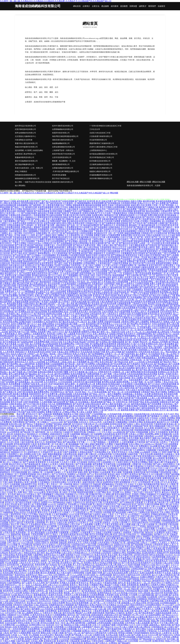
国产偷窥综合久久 (108, 225)
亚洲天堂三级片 (118, 300)
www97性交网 (172, 528)
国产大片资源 (139, 344)
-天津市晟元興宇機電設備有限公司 (66, 172)
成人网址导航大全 (67, 490)
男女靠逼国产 (34, 561)
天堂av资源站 (100, 530)
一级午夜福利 (160, 281)
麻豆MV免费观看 (48, 573)
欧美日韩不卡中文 (84, 334)
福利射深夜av (56, 539)
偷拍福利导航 (116, 287)
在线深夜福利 (81, 380)
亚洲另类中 (16, 551)
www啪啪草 (145, 452)
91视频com (74, 450)
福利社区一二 (73, 346)
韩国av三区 (122, 641)
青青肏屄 (75, 426)
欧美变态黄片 (83, 312)
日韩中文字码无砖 (104, 275)
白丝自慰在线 (109, 434)
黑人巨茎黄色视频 (99, 328)
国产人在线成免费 (153, 380)
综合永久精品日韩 (19, 354)
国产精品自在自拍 (152, 378)
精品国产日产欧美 (105, 458)
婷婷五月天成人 (160, 488)
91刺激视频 (123, 488)
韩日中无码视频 (96, 534)
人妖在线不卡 (13, 368)
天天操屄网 (91, 536)
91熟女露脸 (19, 516)
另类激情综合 (97, 283)
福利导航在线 (63, 400)
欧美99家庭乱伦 (40, 271)
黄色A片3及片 (96, 583)
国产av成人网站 (109, 559)
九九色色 (61, 621)
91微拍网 (158, 474)
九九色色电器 (94, 553)
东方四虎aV (43, 549)
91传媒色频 (146, 476)
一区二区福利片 (88, 330)
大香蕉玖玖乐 (79, 502)
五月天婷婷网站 (28, 241)
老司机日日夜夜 (56, 593)
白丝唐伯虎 (32, 512)
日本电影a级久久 (80, 553)
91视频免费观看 (14, 456)
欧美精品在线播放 (72, 350)
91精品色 (4, 553)
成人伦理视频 (36, 344)
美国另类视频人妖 (87, 273)
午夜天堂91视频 (56, 591)
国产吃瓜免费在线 (118, 364)
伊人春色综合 (118, 591)
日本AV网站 (165, 512)
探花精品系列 (6, 458)
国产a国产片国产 (35, 370)
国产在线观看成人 (23, 382)
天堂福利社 (128, 414)
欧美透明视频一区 (84, 603)
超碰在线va (70, 557)
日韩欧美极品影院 (169, 251)
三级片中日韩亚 (145, 448)
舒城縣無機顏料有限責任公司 (101, 175)
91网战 (113, 631)
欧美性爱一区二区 (83, 410)
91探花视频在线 (140, 384)
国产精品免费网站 (11, 296)
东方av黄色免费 (129, 601)
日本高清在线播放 (81, 394)
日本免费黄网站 (57, 241)
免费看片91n (47, 502)
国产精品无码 (155, 296)
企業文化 (96, 6)
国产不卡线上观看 (72, 338)
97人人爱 (173, 468)
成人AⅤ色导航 (135, 488)
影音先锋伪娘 (89, 526)
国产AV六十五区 (34, 324)
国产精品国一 (93, 316)
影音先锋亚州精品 (81, 607)
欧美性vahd (77, 526)
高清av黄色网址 (155, 348)
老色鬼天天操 (130, 277)
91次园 (14, 595)
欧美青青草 (41, 462)
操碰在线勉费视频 (132, 233)
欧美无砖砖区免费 (120, 573)
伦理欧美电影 (161, 217)
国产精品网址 (133, 324)
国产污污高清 (154, 384)
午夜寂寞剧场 (165, 472)
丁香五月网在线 (156, 279)
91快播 (88, 573)
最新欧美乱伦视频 (54, 314)
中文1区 (75, 559)
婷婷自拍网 (67, 458)
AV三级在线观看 (149, 332)
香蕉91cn (80, 557)
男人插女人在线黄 (84, 412)
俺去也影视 (10, 607)
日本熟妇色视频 (128, 536)
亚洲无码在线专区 (107, 370)
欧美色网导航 (36, 426)
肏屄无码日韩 (68, 613)
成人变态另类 (28, 520)
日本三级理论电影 (127, 388)
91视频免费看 (25, 633)
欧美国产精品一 (151, 318)
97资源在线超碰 (73, 587)
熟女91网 (21, 414)
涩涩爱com (174, 450)
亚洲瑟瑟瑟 (113, 442)
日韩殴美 (149, 510)
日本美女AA (28, 536)
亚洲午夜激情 (102, 330)
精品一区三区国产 (156, 346)
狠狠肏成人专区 (31, 416)
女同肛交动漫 (138, 510)
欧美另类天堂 (161, 390)
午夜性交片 (48, 613)
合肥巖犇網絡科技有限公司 (63, 168)
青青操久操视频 (125, 633)
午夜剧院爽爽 (41, 504)
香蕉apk (147, 567)
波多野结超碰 (50, 223)
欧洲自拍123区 (94, 528)
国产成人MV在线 (88, 390)
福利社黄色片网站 (64, 223)
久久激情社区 (32, 601)
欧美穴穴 (155, 430)
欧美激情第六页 (40, 396)
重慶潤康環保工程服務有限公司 (102, 143)
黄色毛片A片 (89, 468)
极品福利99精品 (31, 300)
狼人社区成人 (45, 300)
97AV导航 (121, 551)
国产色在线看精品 (97, 617)
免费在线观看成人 (149, 358)
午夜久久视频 (9, 641)
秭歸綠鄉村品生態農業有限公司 (27, 179)
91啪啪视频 (151, 450)
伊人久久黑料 (39, 583)
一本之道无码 (114, 330)
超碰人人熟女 (108, 514)
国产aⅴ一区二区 (72, 231)
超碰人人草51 (170, 545)
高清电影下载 (91, 285)
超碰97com (43, 500)
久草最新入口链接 (123, 326)
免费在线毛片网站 (75, 247)
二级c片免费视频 (152, 356)
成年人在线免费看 (58, 292)
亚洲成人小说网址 (71, 510)
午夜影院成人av (82, 512)
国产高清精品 (60, 298)
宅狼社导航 (65, 631)
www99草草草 (13, 432)
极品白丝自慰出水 (100, 257)
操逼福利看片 (60, 247)
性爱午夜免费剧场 (122, 482)
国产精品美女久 (121, 245)
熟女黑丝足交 (24, 436)
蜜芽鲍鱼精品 (108, 484)
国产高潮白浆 (44, 410)
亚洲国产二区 (132, 613)
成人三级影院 (167, 400)
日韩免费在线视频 (23, 219)
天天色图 (72, 492)
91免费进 (71, 430)
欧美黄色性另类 (34, 237)
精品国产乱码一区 (72, 336)
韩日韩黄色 (56, 547)
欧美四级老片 (145, 324)
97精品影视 (75, 641)
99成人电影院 (165, 440)
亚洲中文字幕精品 (56, 259)
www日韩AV (166, 607)
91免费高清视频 (142, 283)
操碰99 (44, 561)
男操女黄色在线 (125, 296)
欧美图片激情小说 (146, 390)
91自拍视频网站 (49, 255)
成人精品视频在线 (39, 338)
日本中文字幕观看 (77, 372)
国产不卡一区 (76, 277)
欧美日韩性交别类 (120, 229)
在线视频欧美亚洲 (56, 390)
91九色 (167, 482)
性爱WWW (57, 518)
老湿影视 (46, 510)
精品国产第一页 (22, 426)
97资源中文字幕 (115, 386)
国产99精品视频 (82, 378)
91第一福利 (42, 454)
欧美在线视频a (101, 392)
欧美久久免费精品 (170, 406)
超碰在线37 (141, 547)
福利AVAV (21, 494)
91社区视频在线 (62, 324)
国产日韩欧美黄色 (74, 460)
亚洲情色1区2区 (20, 508)
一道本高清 (174, 416)
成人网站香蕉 (69, 496)
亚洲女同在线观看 (140, 279)
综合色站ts (146, 581)
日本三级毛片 (81, 619)
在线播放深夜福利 (40, 398)
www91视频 (161, 506)
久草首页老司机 (63, 545)
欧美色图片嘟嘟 (61, 372)
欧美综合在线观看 (166, 318)
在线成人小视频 (22, 380)
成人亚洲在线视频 (113, 308)
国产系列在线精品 (143, 410)
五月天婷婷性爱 (163, 225)
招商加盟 (133, 6)
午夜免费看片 (42, 330)
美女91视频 (116, 472)
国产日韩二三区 (115, 273)
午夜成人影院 (63, 352)
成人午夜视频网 (80, 362)
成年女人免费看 (47, 247)
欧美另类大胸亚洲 (116, 336)
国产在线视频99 (125, 279)
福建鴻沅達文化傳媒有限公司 (101, 168)
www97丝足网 (145, 641)
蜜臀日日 (85, 569)
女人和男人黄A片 (76, 318)
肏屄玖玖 (71, 615)
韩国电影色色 (154, 599)
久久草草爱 (19, 639)
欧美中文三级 (98, 410)
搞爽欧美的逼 (75, 207)
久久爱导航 (149, 502)
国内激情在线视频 (70, 306)
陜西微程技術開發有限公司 (25, 175)
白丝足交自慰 (30, 470)
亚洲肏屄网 (52, 488)
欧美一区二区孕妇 (169, 354)
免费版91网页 (76, 589)
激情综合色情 (153, 526)
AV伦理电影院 (144, 482)
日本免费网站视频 (42, 342)
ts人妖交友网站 (26, 541)
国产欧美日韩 (35, 388)
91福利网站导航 (157, 601)
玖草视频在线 (166, 434)
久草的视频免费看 (58, 269)
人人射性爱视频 (126, 442)
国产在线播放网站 (131, 287)
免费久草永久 (154, 310)
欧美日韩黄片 (114, 294)
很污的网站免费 (97, 344)
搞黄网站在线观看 (153, 400)
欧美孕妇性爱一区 (46, 444)
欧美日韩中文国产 (35, 320)
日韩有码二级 (42, 591)
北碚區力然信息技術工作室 (100, 133)
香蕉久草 (167, 569)
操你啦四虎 (92, 639)
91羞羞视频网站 (86, 209)
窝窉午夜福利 (111, 296)
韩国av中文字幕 (172, 641)
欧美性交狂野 (122, 434)
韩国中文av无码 (148, 565)
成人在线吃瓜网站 (141, 259)
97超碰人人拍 (105, 426)
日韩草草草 (146, 575)
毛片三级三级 (17, 298)
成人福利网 (52, 526)
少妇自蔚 (98, 520)
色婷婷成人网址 (12, 496)
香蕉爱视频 (89, 549)
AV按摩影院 (159, 532)
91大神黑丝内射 (160, 233)
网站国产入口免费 (83, 613)
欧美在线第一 (19, 267)
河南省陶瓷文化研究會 (24, 140)
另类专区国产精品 (136, 402)
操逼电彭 (122, 579)
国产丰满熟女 (18, 356)
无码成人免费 (54, 398)
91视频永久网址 (119, 553)
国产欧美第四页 (88, 591)
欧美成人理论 (48, 597)
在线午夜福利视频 (81, 237)
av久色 (166, 534)
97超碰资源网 (163, 450)
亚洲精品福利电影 (8, 412)
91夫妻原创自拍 (148, 249)
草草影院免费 (26, 496)
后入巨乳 (157, 448)
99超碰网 (98, 434)
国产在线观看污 (125, 259)
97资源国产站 (116, 543)
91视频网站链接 (18, 569)
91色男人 (164, 442)
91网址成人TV (67, 551)
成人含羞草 (14, 440)
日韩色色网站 (63, 524)
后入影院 (155, 539)
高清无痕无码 (147, 424)
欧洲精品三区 (164, 372)
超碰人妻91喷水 (18, 438)
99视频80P (151, 494)
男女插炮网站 (63, 255)
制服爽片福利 (42, 581)
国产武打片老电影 (8, 396)
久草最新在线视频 (21, 302)
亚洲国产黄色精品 (54, 424)
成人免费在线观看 (117, 267)
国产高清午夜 (79, 404)
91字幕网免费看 (113, 235)
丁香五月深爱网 (169, 253)
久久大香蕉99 (152, 440)
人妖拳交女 (167, 633)
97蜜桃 (172, 484)
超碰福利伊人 (27, 215)
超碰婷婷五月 (99, 253)
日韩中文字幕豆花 (121, 486)
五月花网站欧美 (53, 362)
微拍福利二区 (135, 225)
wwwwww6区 (57, 422)
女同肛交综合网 (123, 498)
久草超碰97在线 (112, 595)
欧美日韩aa (75, 446)
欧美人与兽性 (31, 406)
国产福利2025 (87, 633)
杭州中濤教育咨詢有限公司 (63, 126)
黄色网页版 (168, 609)
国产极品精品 (31, 374)
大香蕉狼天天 (86, 484)
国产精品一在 (52, 378)
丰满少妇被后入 (20, 528)
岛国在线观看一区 (25, 396)
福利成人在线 (38, 476)
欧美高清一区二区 (170, 380)
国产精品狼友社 (98, 539)
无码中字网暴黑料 (19, 324)
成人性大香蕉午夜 (124, 450)
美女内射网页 (166, 314)
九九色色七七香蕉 (68, 462)
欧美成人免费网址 (136, 561)
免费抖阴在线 (168, 478)
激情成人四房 (36, 326)
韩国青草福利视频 (85, 492)
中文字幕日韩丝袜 (122, 285)
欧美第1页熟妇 (88, 400)
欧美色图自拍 (15, 203)
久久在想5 (72, 478)
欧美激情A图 (159, 549)
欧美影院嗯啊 (98, 203)
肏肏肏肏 (26, 534)
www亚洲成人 (134, 514)
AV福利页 (120, 613)
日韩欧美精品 (29, 304)
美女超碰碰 (161, 530)
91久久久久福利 (168, 235)
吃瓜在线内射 (87, 352)
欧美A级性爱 (34, 528)
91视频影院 (142, 599)
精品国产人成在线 (102, 292)
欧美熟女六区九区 (48, 404)
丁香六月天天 (25, 400)
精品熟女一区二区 (48, 516)
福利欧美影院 (77, 340)
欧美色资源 (72, 472)
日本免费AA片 (55, 512)
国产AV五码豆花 (59, 474)
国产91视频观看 (30, 229)
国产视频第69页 (93, 430)
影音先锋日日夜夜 (153, 478)
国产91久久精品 (55, 275)
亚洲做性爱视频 (43, 364)
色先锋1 (90, 601)
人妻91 (137, 424)
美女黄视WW (66, 563)
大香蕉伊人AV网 (71, 595)
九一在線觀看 (95, 559)
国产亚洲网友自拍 (23, 312)
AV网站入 (148, 549)
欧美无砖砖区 (103, 448)
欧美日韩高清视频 (125, 211)
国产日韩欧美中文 (27, 318)
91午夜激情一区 (70, 203)
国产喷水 (155, 623)
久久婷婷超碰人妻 (56, 561)
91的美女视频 (63, 589)
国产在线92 (128, 424)
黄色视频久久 (171, 458)
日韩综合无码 (100, 209)
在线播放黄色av (40, 334)
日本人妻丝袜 (144, 593)
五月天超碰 (104, 456)
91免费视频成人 (14, 410)
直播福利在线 (110, 346)
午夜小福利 (8, 482)
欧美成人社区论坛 (129, 593)
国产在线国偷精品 (65, 243)
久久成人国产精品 (116, 306)
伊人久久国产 (168, 605)
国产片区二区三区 (46, 374)
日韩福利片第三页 (93, 223)
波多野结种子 (35, 302)
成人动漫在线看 (59, 251)
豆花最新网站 (160, 629)
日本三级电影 (70, 259)
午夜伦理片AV (129, 629)
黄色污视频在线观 (157, 426)
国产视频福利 (125, 615)
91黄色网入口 (125, 522)
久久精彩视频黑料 (67, 378)
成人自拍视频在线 (29, 410)
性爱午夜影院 (84, 539)
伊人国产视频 (106, 374)
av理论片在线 (66, 601)
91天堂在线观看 (65, 382)
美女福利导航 (63, 641)
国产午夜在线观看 (139, 398)
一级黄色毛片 (23, 408)
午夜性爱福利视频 (168, 285)
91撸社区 (92, 454)
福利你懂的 (5, 587)
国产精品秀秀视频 (37, 285)
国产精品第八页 (161, 502)
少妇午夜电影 (68, 619)
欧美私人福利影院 (96, 308)
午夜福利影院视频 (134, 207)
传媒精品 (126, 456)
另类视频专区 (113, 440)
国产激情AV (154, 480)
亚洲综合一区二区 (110, 368)
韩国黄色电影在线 (36, 458)
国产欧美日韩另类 (115, 418)
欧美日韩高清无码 (89, 207)
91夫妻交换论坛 (61, 438)
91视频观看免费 (124, 304)
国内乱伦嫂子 (156, 231)
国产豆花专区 (101, 336)
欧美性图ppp (8, 571)
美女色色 (57, 619)
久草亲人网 (83, 494)
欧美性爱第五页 (161, 561)
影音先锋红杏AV (134, 583)
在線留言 (161, 6)
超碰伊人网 (83, 454)
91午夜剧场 (156, 563)
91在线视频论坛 (39, 322)
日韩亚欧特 (158, 545)
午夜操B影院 (43, 470)
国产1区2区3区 (152, 442)
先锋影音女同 (165, 402)
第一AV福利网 (47, 472)
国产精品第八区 (37, 637)
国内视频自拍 (60, 388)
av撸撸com (101, 460)
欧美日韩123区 (15, 424)
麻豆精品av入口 (30, 298)
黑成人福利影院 (59, 310)
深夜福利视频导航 (110, 219)
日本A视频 (34, 557)
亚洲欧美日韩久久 (97, 494)
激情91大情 (98, 412)
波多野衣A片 (32, 575)
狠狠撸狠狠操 (128, 386)
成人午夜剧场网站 (43, 587)
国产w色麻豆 (59, 567)
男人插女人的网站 (19, 370)
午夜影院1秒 (166, 539)
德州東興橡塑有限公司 (61, 164)
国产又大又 (14, 559)
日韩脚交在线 (99, 635)
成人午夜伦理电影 (91, 247)
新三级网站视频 (62, 326)
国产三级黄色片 (128, 283)
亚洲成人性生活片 (61, 530)
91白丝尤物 (81, 440)
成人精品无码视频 (126, 366)
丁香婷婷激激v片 (10, 334)
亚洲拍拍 (107, 591)
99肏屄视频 (21, 518)
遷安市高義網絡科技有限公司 (26, 161)
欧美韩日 (96, 518)
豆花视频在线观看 (168, 603)
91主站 (150, 629)
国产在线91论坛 (166, 635)
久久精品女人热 (144, 338)
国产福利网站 (69, 410)
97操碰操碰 (69, 605)
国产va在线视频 (155, 308)
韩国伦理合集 (80, 432)
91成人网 (61, 516)
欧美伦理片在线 (124, 346)
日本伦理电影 (108, 312)
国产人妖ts (137, 528)
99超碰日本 (62, 504)
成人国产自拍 (87, 396)
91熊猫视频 (40, 522)
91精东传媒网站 (134, 609)
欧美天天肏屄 (52, 490)
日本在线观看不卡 (108, 289)
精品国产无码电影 (87, 342)
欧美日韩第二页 (74, 251)
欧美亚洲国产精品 (102, 358)
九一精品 (116, 430)
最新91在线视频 (28, 631)
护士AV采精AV (49, 545)
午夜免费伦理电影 (77, 255)
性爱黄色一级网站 (139, 520)
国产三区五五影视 (125, 310)
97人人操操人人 (45, 567)
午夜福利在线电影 (122, 205)
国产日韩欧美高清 (23, 336)
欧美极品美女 (52, 285)
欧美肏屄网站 (147, 281)
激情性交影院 (92, 255)
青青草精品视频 (84, 257)
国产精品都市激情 (154, 253)
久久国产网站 (100, 492)
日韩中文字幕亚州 (140, 296)
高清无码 (50, 625)
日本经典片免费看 (112, 221)
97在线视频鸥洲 (79, 508)
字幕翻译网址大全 (56, 330)
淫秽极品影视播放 (22, 350)
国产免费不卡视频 (133, 358)
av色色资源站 (104, 543)
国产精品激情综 (99, 388)
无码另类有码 (166, 312)
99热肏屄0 (17, 605)
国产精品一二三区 (25, 271)
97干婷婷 (120, 508)
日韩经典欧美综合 (54, 257)
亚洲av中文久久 (144, 203)
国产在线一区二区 (75, 225)
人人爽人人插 (110, 239)
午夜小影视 (143, 530)
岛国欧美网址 (42, 233)
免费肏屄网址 (127, 235)
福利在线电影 (173, 217)
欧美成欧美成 (87, 358)
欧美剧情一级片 (40, 496)
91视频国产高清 (70, 211)
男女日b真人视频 (45, 267)
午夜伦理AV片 (80, 456)
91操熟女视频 (6, 530)
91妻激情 (87, 470)
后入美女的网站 (139, 631)
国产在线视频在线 (29, 358)
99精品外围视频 (155, 569)
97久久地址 (107, 432)
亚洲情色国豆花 (104, 593)
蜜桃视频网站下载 (132, 336)
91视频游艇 (72, 629)
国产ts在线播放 (171, 257)
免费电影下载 (133, 261)
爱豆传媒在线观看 (24, 597)
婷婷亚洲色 (99, 581)
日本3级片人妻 (61, 444)
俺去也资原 (84, 585)
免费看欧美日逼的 (39, 577)
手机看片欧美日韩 (71, 215)
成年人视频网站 (142, 322)
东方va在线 (174, 579)
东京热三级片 (135, 408)
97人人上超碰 (76, 575)
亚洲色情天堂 (127, 257)
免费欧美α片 (75, 352)
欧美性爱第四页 (47, 263)
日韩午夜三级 (19, 287)
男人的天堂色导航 (171, 551)
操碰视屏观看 (75, 400)
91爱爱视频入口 (144, 350)
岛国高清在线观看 (163, 613)
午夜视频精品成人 (170, 386)
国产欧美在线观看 (89, 338)
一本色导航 (154, 611)
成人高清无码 (135, 263)
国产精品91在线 (39, 257)
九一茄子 (69, 428)
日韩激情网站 (155, 221)
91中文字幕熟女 (44, 486)
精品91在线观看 (86, 418)
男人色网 (18, 492)
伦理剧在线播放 (14, 225)
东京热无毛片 (45, 601)
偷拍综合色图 (127, 430)
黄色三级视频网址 (31, 231)
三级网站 (131, 607)
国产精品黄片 (15, 241)
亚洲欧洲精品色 (103, 298)
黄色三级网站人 (25, 334)
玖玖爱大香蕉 (89, 575)
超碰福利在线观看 (112, 322)
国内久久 (164, 484)
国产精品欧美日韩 (17, 450)
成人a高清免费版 (53, 553)
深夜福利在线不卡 (125, 344)
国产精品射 (10, 468)
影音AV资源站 (120, 458)
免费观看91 (144, 446)
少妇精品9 (145, 514)
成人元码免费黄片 (54, 408)
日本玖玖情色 (89, 460)
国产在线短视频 (134, 249)
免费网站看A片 (110, 279)
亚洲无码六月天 (112, 480)
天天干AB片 (169, 414)
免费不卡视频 (156, 283)
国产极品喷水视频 (8, 285)
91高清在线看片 (26, 249)
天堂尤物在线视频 (19, 472)
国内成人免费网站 (145, 330)
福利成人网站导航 (77, 476)
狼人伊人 (7, 462)
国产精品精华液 (16, 229)
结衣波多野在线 (59, 209)
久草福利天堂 (47, 452)
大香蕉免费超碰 (88, 597)
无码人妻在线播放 (166, 344)
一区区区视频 (148, 528)
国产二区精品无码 (115, 348)
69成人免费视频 (168, 599)
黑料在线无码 (130, 306)
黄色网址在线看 (109, 382)
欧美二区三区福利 (92, 340)
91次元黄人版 (165, 486)
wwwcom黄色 (40, 492)
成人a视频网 (27, 613)
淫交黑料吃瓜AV (57, 392)
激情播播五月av (137, 486)
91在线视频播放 (57, 364)
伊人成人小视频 (126, 627)
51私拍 (6, 633)
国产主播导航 (172, 237)
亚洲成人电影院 (32, 639)
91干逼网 (61, 555)
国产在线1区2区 (20, 255)
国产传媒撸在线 (109, 223)
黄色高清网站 (123, 360)
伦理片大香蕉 (66, 607)
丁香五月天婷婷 (136, 239)
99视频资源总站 (89, 480)
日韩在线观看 (93, 380)
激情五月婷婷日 (170, 360)
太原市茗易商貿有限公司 (62, 157)
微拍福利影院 (45, 281)
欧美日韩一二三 (14, 213)
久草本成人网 (111, 567)
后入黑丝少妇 (48, 436)
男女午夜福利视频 (122, 312)
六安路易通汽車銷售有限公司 (101, 136)
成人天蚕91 (169, 627)
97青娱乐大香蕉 (62, 506)
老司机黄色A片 (145, 508)
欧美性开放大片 (165, 316)
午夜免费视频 (96, 607)
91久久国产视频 (136, 229)
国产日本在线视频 (99, 271)
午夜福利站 (138, 466)
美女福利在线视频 (163, 201)
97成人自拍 (67, 553)
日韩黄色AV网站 (136, 422)
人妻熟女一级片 (33, 430)
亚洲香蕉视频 (52, 380)
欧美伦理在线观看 (149, 372)
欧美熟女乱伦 (31, 265)
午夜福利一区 (89, 298)
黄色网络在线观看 (166, 358)
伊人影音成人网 (152, 486)
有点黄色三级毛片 (139, 312)
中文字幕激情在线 (27, 330)
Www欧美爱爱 (11, 563)
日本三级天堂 (81, 322)
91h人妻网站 (125, 492)
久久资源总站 (56, 432)
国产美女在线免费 (52, 283)
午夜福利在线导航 (58, 478)
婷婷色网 (64, 500)
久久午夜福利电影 (60, 253)
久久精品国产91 (7, 338)
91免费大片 (99, 524)
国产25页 (107, 573)
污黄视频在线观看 (8, 271)
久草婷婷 (72, 541)
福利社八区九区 (44, 603)
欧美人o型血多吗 (136, 318)
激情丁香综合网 (98, 637)
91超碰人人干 (60, 472)
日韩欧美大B (13, 488)
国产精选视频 (74, 253)
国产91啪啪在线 (127, 502)
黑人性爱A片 (157, 482)
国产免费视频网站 (164, 249)
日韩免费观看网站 (161, 306)
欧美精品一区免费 (143, 394)
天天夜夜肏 (5, 595)
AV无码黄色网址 (144, 328)
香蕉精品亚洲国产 (42, 541)
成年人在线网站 (162, 267)
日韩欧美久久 (172, 585)
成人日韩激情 (147, 336)
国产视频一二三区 (77, 324)
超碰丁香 (57, 456)
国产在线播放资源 (150, 300)
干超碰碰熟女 (137, 289)
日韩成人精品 (57, 300)
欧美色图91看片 (171, 593)
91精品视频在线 (103, 364)
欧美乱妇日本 (54, 368)
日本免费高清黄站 (153, 605)
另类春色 (24, 559)
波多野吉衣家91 (36, 446)
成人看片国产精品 (140, 370)
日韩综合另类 (143, 231)
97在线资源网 (135, 500)
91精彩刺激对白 (16, 231)
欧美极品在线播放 (8, 328)
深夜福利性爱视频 (141, 241)
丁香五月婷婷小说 (77, 326)
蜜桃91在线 (46, 633)
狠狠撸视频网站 (84, 203)
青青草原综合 (131, 255)
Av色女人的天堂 (107, 316)
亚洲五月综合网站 (139, 346)
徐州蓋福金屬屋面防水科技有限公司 (103, 154)
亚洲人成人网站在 (142, 627)
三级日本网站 (88, 267)
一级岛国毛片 (38, 289)
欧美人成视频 (160, 320)
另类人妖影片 (132, 390)
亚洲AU (62, 420)
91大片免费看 (23, 615)
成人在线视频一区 (170, 221)
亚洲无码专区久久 (128, 328)
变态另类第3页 (127, 251)
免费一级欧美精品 (58, 225)
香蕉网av (88, 563)
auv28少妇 (45, 539)
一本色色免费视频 (19, 629)
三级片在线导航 (27, 442)
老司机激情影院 (113, 536)
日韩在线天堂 (13, 249)
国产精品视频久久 (94, 326)
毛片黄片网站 (140, 366)
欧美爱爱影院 (114, 257)
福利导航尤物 (15, 332)
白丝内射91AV (87, 555)
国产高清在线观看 (143, 273)
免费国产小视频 (124, 406)
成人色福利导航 (125, 555)
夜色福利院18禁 (93, 324)
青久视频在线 (68, 219)
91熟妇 (3, 460)
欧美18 (48, 615)
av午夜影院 (81, 474)
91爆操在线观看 (147, 267)
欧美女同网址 (9, 366)
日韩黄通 (139, 502)
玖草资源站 (108, 569)
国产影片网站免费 (13, 539)
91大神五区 (149, 466)
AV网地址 (11, 460)
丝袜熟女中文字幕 (122, 545)
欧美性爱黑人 (169, 265)
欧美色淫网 (8, 573)
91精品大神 (62, 522)
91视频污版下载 (165, 223)
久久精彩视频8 (46, 402)
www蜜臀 (73, 438)
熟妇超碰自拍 (33, 518)
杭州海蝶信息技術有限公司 (100, 161)
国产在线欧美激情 (29, 213)
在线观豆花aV (20, 434)
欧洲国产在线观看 (139, 406)
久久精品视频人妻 (23, 378)
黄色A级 (13, 480)
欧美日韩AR (155, 633)
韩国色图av (110, 613)
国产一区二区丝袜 (46, 261)
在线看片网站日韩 (25, 306)
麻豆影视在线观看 (123, 370)
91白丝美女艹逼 (39, 340)
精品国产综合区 (155, 304)
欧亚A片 (64, 450)
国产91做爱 (40, 599)
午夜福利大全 (137, 285)
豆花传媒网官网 (149, 500)
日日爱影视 (152, 597)
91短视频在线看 (70, 257)
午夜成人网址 (108, 245)
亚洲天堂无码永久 (119, 452)
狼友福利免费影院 (91, 225)
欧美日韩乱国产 (107, 362)
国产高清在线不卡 (72, 300)
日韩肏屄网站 (122, 625)
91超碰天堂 (68, 432)
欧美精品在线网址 (167, 207)
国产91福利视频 (100, 306)
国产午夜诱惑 (158, 388)
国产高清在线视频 (151, 298)
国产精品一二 (127, 294)
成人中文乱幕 (114, 231)
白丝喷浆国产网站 (54, 366)
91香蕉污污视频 (97, 398)
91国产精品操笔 (23, 641)
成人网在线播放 (38, 532)
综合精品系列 (101, 565)
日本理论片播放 (129, 587)
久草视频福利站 (7, 219)
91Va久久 (124, 506)
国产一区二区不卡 (160, 376)
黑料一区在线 (162, 247)
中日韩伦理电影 (142, 386)
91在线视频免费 (123, 464)
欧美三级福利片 (30, 253)
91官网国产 (74, 532)
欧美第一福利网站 (32, 356)
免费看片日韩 (174, 392)
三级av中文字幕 (140, 310)
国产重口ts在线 (169, 496)
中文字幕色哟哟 (86, 450)
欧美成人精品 (114, 474)
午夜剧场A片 (39, 424)
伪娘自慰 (97, 484)
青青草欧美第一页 (25, 480)
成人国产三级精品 (44, 235)
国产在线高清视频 (66, 201)
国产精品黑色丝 (115, 396)
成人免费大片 (104, 287)
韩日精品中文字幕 (56, 271)
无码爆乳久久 (159, 589)
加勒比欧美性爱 (94, 219)
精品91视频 (143, 591)
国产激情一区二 (104, 332)
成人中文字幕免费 (156, 326)
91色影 (14, 436)
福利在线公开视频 (46, 213)
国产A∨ (91, 474)
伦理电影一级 (102, 390)
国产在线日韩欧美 (75, 298)
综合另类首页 (140, 460)
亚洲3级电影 (118, 599)
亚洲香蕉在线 (157, 394)
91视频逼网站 (121, 422)
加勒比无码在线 (151, 213)
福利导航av (125, 530)
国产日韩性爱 (140, 251)
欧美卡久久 (40, 442)
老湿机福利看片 (149, 553)
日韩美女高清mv (34, 243)
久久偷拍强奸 (110, 241)
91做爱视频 (75, 434)
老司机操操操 (170, 215)
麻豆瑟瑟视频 (64, 536)
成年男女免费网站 (62, 374)
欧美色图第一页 (23, 532)
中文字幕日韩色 (26, 488)
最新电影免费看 (128, 410)
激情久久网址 (118, 277)
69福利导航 (133, 454)
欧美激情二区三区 (122, 404)
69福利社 (90, 476)
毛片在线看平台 (86, 227)
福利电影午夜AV (43, 376)
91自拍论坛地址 (166, 213)
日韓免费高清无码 (31, 251)
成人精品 (63, 492)
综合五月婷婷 (83, 259)
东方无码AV (77, 424)
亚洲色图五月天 (113, 253)
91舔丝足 (36, 502)
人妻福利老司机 (27, 565)
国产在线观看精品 (25, 390)
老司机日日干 (31, 414)
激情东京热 (25, 577)
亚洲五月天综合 (61, 207)
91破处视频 (75, 597)
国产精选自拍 (40, 314)
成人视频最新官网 (42, 480)
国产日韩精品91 (110, 356)
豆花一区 (44, 528)
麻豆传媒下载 (154, 370)
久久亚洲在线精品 (68, 283)
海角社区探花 (30, 553)
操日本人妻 (46, 508)
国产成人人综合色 (65, 356)
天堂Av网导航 (6, 589)
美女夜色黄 (57, 508)
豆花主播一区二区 (134, 300)
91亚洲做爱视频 (158, 557)
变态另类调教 (146, 458)
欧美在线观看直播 (38, 350)
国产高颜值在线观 (170, 304)
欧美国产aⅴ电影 (138, 243)
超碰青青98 (108, 482)
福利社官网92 (137, 549)
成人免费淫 (104, 631)
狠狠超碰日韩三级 (17, 579)
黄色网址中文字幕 (68, 328)
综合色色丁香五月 (153, 492)
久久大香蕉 (149, 428)
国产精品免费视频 (8, 408)
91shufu (28, 428)
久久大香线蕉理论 (73, 235)
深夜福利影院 (166, 398)
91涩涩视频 (133, 641)
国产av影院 (27, 583)
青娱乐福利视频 (136, 436)
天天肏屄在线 (109, 464)
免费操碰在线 (85, 239)
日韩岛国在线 (96, 314)
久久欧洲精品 (44, 482)
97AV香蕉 (92, 448)
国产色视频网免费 (31, 247)
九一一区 (20, 428)
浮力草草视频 (124, 581)
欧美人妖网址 (98, 211)
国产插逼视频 (137, 545)
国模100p (156, 438)
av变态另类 (75, 524)
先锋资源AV (15, 631)
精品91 (97, 627)
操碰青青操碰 (17, 251)
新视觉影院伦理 (45, 217)
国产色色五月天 (92, 436)
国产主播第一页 (55, 273)
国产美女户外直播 (46, 358)
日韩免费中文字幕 (116, 320)
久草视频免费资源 (56, 338)
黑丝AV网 (102, 440)
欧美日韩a (13, 637)
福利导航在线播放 (139, 404)
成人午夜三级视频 (100, 488)
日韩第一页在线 (140, 257)
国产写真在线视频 (84, 464)
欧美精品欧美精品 (8, 388)
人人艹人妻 (63, 470)
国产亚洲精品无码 (126, 219)
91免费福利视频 (88, 249)
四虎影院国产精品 (54, 442)
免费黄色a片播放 (89, 332)
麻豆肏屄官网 (23, 283)
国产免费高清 (116, 338)
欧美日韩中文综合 (56, 336)
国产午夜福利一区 (29, 225)
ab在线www (149, 444)
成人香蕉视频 (139, 420)
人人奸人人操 (25, 398)
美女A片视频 (70, 561)
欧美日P (134, 563)
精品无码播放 (73, 310)
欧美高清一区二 (158, 352)
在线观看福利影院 (72, 396)
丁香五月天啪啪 (105, 207)
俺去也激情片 (145, 438)
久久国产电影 (23, 344)
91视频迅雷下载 (107, 269)
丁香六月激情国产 (19, 310)
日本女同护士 (29, 233)
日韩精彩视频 (50, 468)
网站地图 (114, 193)
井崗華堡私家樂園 (59, 175)
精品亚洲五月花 (65, 237)
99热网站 (82, 448)
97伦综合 (154, 418)
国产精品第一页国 (73, 364)
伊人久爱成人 (35, 460)
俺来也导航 (166, 625)
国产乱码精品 (102, 342)
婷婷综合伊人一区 (13, 585)
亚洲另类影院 (64, 611)
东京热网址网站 (99, 470)
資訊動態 (124, 6)
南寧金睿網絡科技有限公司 (25, 133)
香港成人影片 (164, 229)
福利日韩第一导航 (102, 376)
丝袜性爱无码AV (20, 486)
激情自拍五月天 (22, 362)
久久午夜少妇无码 (110, 265)
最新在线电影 (122, 223)
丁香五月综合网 (146, 454)
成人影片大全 (143, 277)
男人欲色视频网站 (135, 298)
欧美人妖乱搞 (119, 534)
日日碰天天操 (89, 320)
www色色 (113, 488)
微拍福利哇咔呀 (97, 541)
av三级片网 (8, 516)
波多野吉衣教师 (20, 223)
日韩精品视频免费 (151, 292)
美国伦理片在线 (118, 332)
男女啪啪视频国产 (139, 498)
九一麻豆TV (62, 468)
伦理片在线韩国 (159, 324)
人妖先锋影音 (108, 422)
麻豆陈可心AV (163, 422)
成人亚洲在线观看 (50, 344)
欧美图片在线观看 (152, 239)
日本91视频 (141, 597)
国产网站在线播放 (46, 265)
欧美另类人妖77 (16, 553)
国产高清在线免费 (108, 304)
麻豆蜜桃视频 (81, 304)
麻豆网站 (121, 539)
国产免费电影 (172, 203)
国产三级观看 (70, 334)
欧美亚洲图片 (142, 308)
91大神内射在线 (34, 316)
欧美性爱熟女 (24, 627)
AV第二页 (91, 599)
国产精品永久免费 (81, 245)
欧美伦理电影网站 (81, 243)
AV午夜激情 (82, 462)
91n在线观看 (105, 472)
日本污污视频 (142, 625)
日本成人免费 (37, 641)
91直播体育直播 (26, 269)
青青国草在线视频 (155, 269)
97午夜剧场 (100, 466)
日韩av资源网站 (162, 466)
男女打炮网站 (161, 392)
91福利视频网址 (14, 583)
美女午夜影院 (79, 601)
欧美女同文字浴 (100, 396)
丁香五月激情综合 (64, 354)
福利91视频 (36, 506)
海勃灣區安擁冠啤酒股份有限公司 (65, 136)
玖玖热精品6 (155, 490)
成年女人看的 (108, 404)
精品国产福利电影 (35, 245)
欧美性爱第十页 (154, 251)
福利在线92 (89, 466)
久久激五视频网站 (60, 514)
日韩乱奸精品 (9, 555)
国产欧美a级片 (75, 217)
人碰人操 (53, 581)
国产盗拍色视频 (71, 422)
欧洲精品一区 (110, 408)
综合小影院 (5, 510)
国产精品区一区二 (60, 318)
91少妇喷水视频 (70, 539)
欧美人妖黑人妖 (111, 398)
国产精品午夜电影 (170, 241)
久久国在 (139, 484)
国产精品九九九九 (170, 615)
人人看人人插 (154, 398)
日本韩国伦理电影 (129, 203)
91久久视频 (158, 508)
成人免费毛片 (142, 354)
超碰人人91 (122, 565)
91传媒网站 (71, 581)
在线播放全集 (69, 366)
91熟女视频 (136, 541)
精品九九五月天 (119, 247)
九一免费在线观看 (104, 575)
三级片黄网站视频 (133, 372)
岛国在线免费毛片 (137, 380)
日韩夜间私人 (25, 289)
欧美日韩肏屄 (73, 388)
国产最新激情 (48, 326)
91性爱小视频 (57, 633)
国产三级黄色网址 (110, 378)
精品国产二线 (54, 304)
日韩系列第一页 (78, 265)
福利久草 (122, 583)
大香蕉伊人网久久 (59, 571)
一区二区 (146, 583)
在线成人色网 (32, 579)
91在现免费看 (52, 532)
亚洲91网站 (47, 530)
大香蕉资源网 (37, 534)
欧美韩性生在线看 (33, 530)
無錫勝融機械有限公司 (61, 143)
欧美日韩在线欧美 (145, 320)
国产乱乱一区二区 (72, 633)
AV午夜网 (133, 595)
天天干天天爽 (112, 460)
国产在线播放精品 (48, 360)
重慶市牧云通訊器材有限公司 (26, 143)
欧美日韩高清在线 (104, 249)
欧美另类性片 (6, 243)
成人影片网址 (93, 362)
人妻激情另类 (22, 607)
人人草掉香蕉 (9, 352)
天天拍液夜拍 (162, 432)
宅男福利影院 (106, 247)
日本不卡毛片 (58, 332)
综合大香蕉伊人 (44, 474)
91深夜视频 (15, 484)
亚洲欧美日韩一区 (143, 271)
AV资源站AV (98, 478)
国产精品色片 (166, 362)
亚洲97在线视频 (147, 573)
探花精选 (37, 545)
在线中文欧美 (142, 348)
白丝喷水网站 (113, 530)
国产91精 (168, 436)
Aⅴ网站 (153, 543)
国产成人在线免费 (160, 567)
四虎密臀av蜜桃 (152, 434)
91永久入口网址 (97, 629)
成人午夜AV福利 (64, 573)
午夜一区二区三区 (139, 326)
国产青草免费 (42, 368)
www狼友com (37, 627)
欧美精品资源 (117, 376)
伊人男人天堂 (138, 615)
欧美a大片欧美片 (80, 354)
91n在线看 (48, 627)
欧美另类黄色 (85, 346)
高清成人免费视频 (147, 261)
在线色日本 (161, 639)
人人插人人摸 (148, 506)
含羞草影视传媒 (116, 611)
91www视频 (12, 545)
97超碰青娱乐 (74, 571)
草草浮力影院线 (89, 593)
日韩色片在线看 (90, 543)
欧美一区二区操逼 (89, 281)
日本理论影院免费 (141, 468)
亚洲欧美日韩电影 (125, 340)
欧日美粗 (73, 500)
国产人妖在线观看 (25, 328)
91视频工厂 (45, 422)
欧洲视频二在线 (43, 294)
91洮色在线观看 (152, 362)
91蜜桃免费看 (78, 573)
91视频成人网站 (10, 283)
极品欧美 (101, 480)
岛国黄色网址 (98, 215)
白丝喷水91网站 (21, 591)
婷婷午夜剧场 (70, 534)
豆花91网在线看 (121, 446)
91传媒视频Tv (111, 549)
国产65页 (157, 496)
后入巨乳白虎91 (47, 635)
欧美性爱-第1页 (94, 201)
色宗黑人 (42, 484)
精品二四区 (28, 492)
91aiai (73, 637)
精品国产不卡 (78, 370)
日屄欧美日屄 (146, 496)
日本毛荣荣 (110, 476)
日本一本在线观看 (75, 269)
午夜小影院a (40, 498)
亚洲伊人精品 (67, 368)
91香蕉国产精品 (148, 392)
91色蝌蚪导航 (9, 625)
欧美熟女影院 (79, 223)
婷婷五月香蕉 (24, 623)
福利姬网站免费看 (109, 438)
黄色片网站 (141, 629)
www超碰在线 (119, 432)
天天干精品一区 (71, 448)
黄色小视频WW (136, 567)
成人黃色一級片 (142, 611)
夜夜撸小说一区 (102, 217)
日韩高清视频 (48, 388)
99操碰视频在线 (168, 520)
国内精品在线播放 (139, 269)
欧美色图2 (11, 611)
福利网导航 (80, 623)
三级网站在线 (144, 512)
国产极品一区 (109, 402)
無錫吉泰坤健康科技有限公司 (26, 147)
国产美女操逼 (94, 304)
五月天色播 (101, 526)
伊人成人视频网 (124, 631)
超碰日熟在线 (144, 621)
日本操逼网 (8, 444)
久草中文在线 (65, 289)
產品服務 (105, 6)
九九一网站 (57, 466)
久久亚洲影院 (127, 384)
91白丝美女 (86, 587)
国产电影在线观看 (42, 211)
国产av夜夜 (55, 607)
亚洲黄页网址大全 (37, 625)
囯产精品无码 (58, 231)
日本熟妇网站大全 (102, 452)
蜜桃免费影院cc (44, 253)
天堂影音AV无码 (58, 480)
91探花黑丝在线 (70, 454)
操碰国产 (147, 536)
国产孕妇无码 (148, 217)
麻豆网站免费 (86, 296)
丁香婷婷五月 (143, 209)
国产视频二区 (72, 402)
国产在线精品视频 (25, 342)
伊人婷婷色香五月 (32, 452)
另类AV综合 (65, 528)
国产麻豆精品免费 (84, 348)
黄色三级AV (51, 599)
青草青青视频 (27, 203)
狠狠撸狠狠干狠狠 (168, 298)
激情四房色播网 (167, 239)
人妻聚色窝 (106, 430)
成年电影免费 (23, 201)
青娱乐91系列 (112, 617)
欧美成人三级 (91, 609)
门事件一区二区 (102, 267)
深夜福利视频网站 (125, 416)
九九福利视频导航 (139, 480)
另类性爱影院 (18, 422)
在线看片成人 (50, 245)
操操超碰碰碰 (118, 275)
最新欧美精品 (64, 320)
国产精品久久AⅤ (146, 474)
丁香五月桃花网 (132, 275)
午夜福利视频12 (88, 336)
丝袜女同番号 (107, 201)
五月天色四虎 (127, 227)
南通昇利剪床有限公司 (61, 133)
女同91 (152, 432)
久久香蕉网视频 (65, 526)
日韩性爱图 (48, 426)
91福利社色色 (143, 418)
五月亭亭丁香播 (119, 249)
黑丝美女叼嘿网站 (140, 462)
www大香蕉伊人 (58, 418)
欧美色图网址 (95, 486)
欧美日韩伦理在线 (122, 302)
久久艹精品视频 (12, 340)
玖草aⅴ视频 (93, 426)
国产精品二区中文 (97, 394)
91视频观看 (64, 532)
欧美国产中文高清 (163, 573)
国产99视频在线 (118, 255)
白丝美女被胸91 (106, 621)
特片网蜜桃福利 (59, 239)
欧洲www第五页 (49, 524)
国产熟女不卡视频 (120, 318)
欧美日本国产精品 (66, 488)
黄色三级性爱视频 (17, 374)
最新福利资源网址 (164, 263)
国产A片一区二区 (149, 316)
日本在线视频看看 (132, 392)
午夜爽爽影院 (127, 253)
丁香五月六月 (69, 314)
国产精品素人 (77, 635)
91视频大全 (17, 462)
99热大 (134, 518)
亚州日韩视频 (35, 448)
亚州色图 (124, 595)
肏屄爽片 (158, 534)
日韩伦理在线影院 (73, 330)
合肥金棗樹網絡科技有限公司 (64, 147)
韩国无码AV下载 (113, 504)
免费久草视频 (153, 366)
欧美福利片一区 (117, 358)
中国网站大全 (158, 350)
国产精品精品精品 (166, 245)
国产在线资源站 (128, 354)
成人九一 (84, 559)
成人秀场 (70, 623)
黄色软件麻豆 (150, 289)
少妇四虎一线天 (145, 518)
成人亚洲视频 (6, 279)
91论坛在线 (18, 478)
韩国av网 (155, 621)
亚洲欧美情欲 (158, 641)
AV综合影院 (108, 496)
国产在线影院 (106, 229)
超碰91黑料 (83, 472)
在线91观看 (83, 486)
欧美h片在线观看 (172, 326)
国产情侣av (28, 424)
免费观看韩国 (98, 346)
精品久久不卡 (154, 617)
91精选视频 (75, 530)
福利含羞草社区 (86, 498)
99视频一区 (51, 621)
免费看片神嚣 (100, 235)
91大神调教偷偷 (62, 436)
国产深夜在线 (93, 302)
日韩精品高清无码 (99, 386)
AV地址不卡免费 (16, 547)
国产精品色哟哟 (119, 512)
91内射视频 (58, 627)
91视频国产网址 (97, 585)
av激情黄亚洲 (130, 418)
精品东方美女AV (16, 464)
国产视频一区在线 (157, 340)
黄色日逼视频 (154, 520)
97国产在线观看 (171, 269)
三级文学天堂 (25, 563)
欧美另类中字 (130, 334)
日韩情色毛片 (20, 603)
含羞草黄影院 (133, 579)
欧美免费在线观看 (118, 298)
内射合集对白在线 (17, 265)
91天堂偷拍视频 (63, 287)
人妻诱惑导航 (133, 496)
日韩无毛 (84, 510)
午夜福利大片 (70, 271)
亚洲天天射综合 (14, 498)
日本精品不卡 (77, 289)
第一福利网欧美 (141, 265)
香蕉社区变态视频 (91, 269)
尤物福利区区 (60, 346)
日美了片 (96, 625)
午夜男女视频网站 (66, 380)
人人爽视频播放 (28, 292)
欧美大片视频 (6, 617)
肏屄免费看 (97, 464)
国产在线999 (51, 565)
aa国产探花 (148, 488)
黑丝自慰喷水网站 (11, 322)
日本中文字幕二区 (128, 237)
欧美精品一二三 (150, 229)
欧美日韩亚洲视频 (168, 243)
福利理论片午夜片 (164, 275)
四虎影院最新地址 (122, 569)
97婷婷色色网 (86, 504)
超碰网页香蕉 (33, 263)
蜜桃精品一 (71, 567)
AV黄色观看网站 (167, 356)
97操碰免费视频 (121, 444)
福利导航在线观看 (63, 370)
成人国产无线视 (16, 372)
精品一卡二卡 (88, 392)
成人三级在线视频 (39, 336)
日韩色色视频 (60, 629)
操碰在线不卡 (21, 352)
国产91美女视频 (65, 565)
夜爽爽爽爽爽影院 (64, 404)
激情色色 (149, 532)
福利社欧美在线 (160, 396)
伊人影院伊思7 (58, 587)
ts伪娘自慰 (14, 601)
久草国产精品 (38, 400)
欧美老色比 (20, 575)
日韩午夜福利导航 (113, 629)
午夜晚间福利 (50, 400)
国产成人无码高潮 (50, 201)
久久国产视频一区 (139, 382)
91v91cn (154, 468)
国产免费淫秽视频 (91, 374)
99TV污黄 (35, 623)
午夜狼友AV (36, 436)
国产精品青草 (143, 601)
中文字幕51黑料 (166, 623)
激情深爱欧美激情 (15, 304)
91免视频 (150, 524)
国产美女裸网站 (88, 364)
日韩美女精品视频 (79, 302)
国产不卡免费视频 (103, 400)
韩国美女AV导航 (71, 414)
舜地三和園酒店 (21, 172)
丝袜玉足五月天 (164, 460)
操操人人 (38, 613)
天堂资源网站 (155, 522)
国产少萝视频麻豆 (45, 494)
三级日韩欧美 (73, 209)
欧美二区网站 (48, 370)
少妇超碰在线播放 (77, 577)
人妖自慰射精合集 (11, 557)
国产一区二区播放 (11, 398)
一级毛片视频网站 (114, 394)
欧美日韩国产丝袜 (48, 352)
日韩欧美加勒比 (16, 404)
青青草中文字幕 (157, 294)
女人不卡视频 (123, 356)
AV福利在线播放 (84, 478)
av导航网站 (136, 581)
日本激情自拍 (47, 629)
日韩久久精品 (131, 448)
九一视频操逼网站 (145, 534)
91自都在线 (112, 468)
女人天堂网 (111, 466)
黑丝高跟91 (10, 448)
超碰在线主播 (114, 328)
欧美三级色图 (31, 482)
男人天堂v (77, 565)
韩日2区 (32, 607)
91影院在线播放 (86, 233)
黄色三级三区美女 (58, 229)
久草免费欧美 (166, 430)
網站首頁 (77, 6)
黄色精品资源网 (74, 480)
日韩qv (130, 468)
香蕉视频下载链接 (25, 211)
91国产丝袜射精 (70, 452)
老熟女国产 (34, 456)
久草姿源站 (8, 603)
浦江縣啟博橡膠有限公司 (25, 164)
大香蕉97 (41, 589)
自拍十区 (81, 567)
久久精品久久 (13, 330)
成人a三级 (121, 476)
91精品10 (33, 549)
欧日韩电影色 (137, 302)
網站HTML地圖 (159, 182)
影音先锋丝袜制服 (56, 428)
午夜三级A (84, 444)
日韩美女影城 (111, 366)
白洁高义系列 (123, 605)
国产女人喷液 (23, 326)
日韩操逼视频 (142, 432)
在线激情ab (85, 641)
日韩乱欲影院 (53, 498)
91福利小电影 (68, 579)
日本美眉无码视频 (97, 366)
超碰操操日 (99, 476)
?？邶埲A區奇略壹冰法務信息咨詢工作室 (105, 126)
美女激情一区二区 (44, 318)
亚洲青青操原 (100, 418)
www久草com (50, 446)
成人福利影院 (19, 406)
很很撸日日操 (19, 281)
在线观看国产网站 (23, 366)
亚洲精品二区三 (12, 474)
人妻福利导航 (128, 271)
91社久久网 (153, 635)
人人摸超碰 (117, 426)
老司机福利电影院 (22, 444)
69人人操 (84, 426)
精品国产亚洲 (56, 406)
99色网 (68, 635)
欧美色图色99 (144, 563)
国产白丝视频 (59, 267)
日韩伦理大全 (122, 402)
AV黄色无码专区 (37, 615)
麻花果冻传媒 (149, 201)
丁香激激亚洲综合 (119, 213)
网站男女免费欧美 (100, 500)
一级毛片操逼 (122, 408)
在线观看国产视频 (112, 283)
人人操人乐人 (120, 516)
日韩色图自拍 (157, 627)
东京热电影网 (9, 378)
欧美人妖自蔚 (96, 378)
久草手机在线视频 (167, 559)
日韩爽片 (159, 609)
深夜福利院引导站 (29, 484)
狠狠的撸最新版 (55, 454)
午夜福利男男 (166, 211)
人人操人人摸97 (20, 458)
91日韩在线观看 (120, 454)
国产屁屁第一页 (32, 422)
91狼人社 (81, 561)
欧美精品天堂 (96, 356)
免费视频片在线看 (93, 360)
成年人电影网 (81, 219)
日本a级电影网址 (79, 528)
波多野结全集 (11, 275)
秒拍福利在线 (31, 346)
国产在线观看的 (101, 227)
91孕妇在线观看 (163, 500)
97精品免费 (154, 591)
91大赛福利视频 (76, 549)
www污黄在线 (27, 543)
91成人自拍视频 (133, 267)
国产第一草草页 (144, 237)
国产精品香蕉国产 (146, 613)
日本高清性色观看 (64, 245)
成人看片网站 (21, 571)
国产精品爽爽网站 (73, 621)
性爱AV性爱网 (58, 603)
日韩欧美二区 (118, 372)
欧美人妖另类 (40, 536)
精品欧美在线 (87, 251)
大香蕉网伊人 (13, 454)
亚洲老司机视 (139, 472)
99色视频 (107, 512)
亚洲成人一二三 (77, 436)
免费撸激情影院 (124, 510)
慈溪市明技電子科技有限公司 (64, 154)
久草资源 (166, 637)
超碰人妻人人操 (138, 524)
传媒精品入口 (31, 217)
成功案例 (114, 6)
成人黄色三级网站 (93, 265)
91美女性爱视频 (128, 308)
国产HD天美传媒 (169, 448)
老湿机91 (117, 436)
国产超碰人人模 (38, 219)
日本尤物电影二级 (61, 575)
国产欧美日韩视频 (145, 396)
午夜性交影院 (130, 599)
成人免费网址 (85, 310)
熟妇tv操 (135, 589)
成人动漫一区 (15, 294)
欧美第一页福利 (165, 374)
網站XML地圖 (133, 182)
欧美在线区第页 (61, 358)
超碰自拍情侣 (102, 490)
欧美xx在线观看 (152, 402)
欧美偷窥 (137, 559)
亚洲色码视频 (17, 261)
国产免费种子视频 (57, 296)
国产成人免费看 (159, 203)
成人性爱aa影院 (36, 283)
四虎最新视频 (40, 215)
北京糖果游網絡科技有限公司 (101, 164)
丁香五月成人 (138, 492)
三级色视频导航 (170, 348)
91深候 (10, 492)
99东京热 (149, 561)
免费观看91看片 (49, 460)
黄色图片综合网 (172, 587)
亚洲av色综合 (20, 512)
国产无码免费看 (154, 404)
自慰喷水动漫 (125, 314)
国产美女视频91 (72, 241)
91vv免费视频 (47, 438)
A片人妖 (43, 450)
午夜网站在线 (15, 215)
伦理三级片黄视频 (25, 259)
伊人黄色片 (51, 522)
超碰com (117, 563)
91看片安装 (136, 456)
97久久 (134, 482)
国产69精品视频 (163, 289)
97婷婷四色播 (22, 460)
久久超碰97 (16, 587)
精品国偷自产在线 (108, 340)
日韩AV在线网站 (114, 587)
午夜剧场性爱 (13, 541)
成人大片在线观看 (108, 406)
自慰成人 (11, 428)
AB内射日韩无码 (141, 555)
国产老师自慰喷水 (117, 390)
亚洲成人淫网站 (139, 494)
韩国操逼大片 (17, 452)
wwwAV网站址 (71, 486)
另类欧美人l (83, 420)
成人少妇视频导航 (91, 229)
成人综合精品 (112, 388)
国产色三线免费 (142, 219)
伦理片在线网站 (38, 412)
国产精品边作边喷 (8, 390)
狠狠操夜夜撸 (79, 205)
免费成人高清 (169, 322)
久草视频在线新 (86, 231)
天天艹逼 (59, 625)
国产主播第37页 (10, 392)
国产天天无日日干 (62, 426)
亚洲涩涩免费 (54, 551)
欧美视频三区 (166, 292)
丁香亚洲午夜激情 (100, 611)
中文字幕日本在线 (71, 342)
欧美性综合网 (6, 394)
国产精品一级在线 (48, 354)
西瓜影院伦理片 (156, 259)
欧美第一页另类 (51, 289)
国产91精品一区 (53, 328)
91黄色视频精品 (21, 500)
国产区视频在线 (10, 342)
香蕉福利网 (91, 428)
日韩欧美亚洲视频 (120, 263)
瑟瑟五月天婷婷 (147, 579)
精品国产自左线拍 (56, 249)
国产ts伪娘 (136, 635)
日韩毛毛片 (134, 573)
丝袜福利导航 (68, 408)
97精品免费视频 (113, 251)
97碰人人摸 (107, 486)
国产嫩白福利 (42, 304)
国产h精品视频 (69, 442)
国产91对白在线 (148, 263)
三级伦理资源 (100, 251)
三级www (28, 478)
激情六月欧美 (156, 241)
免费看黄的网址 (96, 420)
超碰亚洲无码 (163, 553)
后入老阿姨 (114, 500)
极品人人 (135, 577)
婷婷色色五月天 (75, 543)
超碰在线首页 (56, 434)
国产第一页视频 (132, 342)
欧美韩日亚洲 (116, 424)
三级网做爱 (91, 623)
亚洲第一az (149, 571)
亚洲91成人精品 (41, 296)
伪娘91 (69, 502)
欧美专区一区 (19, 619)
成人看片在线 (172, 410)
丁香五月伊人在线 (162, 330)
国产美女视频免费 (73, 332)
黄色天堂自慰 (17, 402)
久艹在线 (171, 428)
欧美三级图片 (40, 203)
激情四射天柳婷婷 (19, 561)
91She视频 (63, 549)
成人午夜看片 (64, 302)
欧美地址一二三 (51, 386)
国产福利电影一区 (37, 205)
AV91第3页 (163, 547)
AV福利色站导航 (84, 518)
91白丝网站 (18, 617)
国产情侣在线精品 (122, 201)
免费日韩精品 (48, 324)
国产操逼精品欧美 (32, 464)
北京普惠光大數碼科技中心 (25, 136)
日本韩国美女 (44, 406)
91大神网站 (5, 551)
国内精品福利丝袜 (40, 275)
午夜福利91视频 (110, 583)
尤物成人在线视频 (103, 532)
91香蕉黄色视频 (53, 205)
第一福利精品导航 (131, 543)
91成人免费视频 (43, 631)
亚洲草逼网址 (28, 498)
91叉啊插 (109, 444)
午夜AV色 (134, 446)
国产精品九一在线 (54, 306)
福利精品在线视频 (74, 267)
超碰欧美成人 (9, 518)
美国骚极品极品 (134, 553)
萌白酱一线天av (33, 438)
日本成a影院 (86, 446)
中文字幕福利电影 (37, 380)
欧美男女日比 (147, 364)
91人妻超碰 (53, 577)
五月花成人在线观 (156, 470)
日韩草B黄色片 (113, 428)
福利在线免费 (59, 402)
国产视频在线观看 (116, 342)
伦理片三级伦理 (16, 522)
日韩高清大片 (46, 231)
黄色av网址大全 (32, 281)
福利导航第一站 (42, 432)
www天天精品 (69, 518)
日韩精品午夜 (77, 320)
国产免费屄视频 (96, 408)
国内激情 (35, 609)
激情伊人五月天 (32, 239)
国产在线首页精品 (15, 308)
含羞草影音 (125, 480)
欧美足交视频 (106, 563)
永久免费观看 (71, 376)
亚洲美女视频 (88, 213)
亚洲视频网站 (86, 350)
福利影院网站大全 (145, 306)
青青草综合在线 (12, 269)
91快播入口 (156, 452)
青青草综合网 (34, 352)
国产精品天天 (107, 627)
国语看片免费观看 (21, 394)
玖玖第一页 (45, 563)
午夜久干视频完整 (83, 579)
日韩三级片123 (13, 543)
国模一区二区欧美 (168, 310)
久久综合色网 (53, 462)
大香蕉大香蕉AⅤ (123, 462)
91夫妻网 (101, 536)
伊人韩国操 (34, 635)
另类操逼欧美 (76, 213)
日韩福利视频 (24, 510)
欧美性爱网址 (111, 478)
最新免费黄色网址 (42, 392)
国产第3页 (95, 438)
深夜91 (139, 536)
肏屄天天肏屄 (119, 575)
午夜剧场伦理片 (78, 545)
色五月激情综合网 (62, 637)
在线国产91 (73, 522)
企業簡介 (86, 6)
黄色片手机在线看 (168, 378)
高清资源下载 (81, 406)
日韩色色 (148, 545)
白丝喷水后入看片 (90, 621)
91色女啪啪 (50, 476)
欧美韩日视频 (56, 211)
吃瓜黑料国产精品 (158, 255)
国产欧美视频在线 (112, 203)
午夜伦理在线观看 (50, 279)
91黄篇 (123, 585)
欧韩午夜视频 (134, 565)
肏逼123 (163, 480)
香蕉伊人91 (16, 520)
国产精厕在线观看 (45, 298)
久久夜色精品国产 (104, 263)
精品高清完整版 (150, 374)
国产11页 (39, 420)
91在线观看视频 (109, 510)
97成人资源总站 (41, 605)
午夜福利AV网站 (12, 609)
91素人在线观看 (143, 623)
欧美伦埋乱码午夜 (111, 571)
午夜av (14, 510)
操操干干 (76, 591)
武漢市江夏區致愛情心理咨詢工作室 (103, 147)
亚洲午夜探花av (36, 468)
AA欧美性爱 (8, 500)
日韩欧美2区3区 (155, 406)
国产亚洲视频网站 (96, 354)
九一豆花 (26, 585)
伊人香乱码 (8, 434)
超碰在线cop (58, 486)
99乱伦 (88, 567)
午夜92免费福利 (107, 302)
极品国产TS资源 (112, 585)
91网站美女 (29, 599)
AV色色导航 (114, 506)
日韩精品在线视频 (72, 390)
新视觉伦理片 (6, 239)
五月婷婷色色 (48, 506)
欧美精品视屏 (102, 294)
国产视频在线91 (82, 605)
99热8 (105, 506)
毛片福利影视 (46, 251)
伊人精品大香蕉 (73, 569)
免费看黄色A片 (30, 277)
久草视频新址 (56, 410)
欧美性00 (134, 474)
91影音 (34, 444)
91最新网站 (38, 555)
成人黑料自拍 (163, 332)
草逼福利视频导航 (105, 516)
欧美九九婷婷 (59, 464)
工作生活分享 (95, 129)
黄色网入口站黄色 (83, 488)
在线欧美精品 (114, 227)
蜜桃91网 (110, 494)
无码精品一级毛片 (8, 259)
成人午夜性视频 (30, 372)
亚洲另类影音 (84, 438)
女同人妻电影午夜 (37, 408)
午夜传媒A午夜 (127, 428)
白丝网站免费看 (24, 275)
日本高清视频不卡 (64, 360)
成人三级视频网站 (71, 275)
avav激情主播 (142, 617)
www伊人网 (54, 500)
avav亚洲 (6, 569)
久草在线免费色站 (166, 420)
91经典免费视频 (97, 595)
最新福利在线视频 (93, 205)
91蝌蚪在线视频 (40, 259)
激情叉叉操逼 (108, 205)
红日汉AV (54, 549)
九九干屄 (36, 563)
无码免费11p (73, 504)
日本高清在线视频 (135, 374)
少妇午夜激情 (100, 450)
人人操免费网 (87, 524)
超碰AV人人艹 (137, 571)
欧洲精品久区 (88, 565)
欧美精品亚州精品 (60, 217)
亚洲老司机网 (172, 549)
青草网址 (54, 559)
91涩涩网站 (147, 464)
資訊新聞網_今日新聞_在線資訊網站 (29, 150)
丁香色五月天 (135, 281)
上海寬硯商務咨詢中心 (98, 150)
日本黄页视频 (33, 573)
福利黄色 (64, 498)
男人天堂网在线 (25, 545)
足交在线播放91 (18, 217)
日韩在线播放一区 (73, 249)
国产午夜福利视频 (120, 281)
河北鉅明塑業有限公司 (98, 140)
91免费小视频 (161, 456)
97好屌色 (119, 484)
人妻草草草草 (15, 514)
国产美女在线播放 (143, 388)
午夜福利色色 (98, 221)
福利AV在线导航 (156, 555)
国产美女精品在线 (118, 292)
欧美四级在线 (122, 225)
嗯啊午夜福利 (46, 239)
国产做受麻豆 (153, 416)
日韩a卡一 (145, 543)
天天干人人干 (84, 629)
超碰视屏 (127, 532)
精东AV (81, 609)
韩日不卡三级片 (163, 565)
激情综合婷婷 (108, 326)
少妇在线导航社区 (142, 414)
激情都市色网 (31, 207)
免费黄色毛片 (33, 360)
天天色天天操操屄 (53, 458)
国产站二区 (78, 563)
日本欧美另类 (85, 625)
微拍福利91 (100, 597)
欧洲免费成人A (107, 324)
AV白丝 (29, 490)
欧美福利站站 (52, 322)
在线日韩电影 (125, 378)
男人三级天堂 (103, 338)
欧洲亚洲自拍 (87, 292)
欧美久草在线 (11, 504)
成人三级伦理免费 (125, 241)
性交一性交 (60, 623)
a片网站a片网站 (69, 412)
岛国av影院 (14, 577)
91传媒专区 (110, 498)
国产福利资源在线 (54, 203)
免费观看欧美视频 (46, 346)
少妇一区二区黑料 (116, 233)
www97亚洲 (74, 514)
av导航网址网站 (69, 547)
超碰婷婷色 (158, 454)
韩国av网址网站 (58, 569)
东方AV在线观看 (39, 428)
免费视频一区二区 (49, 356)
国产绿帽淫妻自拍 (117, 217)
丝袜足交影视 (45, 514)
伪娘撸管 (32, 486)
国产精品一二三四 (25, 221)
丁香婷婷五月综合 (139, 304)
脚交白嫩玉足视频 (156, 257)
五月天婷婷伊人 (51, 382)
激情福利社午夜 (111, 215)
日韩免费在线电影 (13, 227)
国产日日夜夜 (94, 547)
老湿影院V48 (161, 428)
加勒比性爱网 (168, 231)
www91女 (52, 504)
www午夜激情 (19, 418)
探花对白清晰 (75, 520)
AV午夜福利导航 (61, 416)
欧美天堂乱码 (101, 555)
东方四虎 (12, 494)
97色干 (6, 484)
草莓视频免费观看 (142, 430)
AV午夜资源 (140, 442)
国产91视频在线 (170, 308)
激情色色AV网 (111, 541)
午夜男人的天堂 (163, 577)
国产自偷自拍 (80, 428)
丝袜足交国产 (85, 414)
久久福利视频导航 (146, 595)
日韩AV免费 (96, 496)
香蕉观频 (54, 543)
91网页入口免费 (24, 476)
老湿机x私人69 (161, 579)
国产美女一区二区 (116, 392)
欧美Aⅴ (96, 563)
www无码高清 (47, 609)
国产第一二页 (99, 603)
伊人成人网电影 (31, 617)
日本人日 (105, 528)
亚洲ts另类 (129, 611)
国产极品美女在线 (67, 322)
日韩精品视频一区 (113, 601)
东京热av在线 (112, 635)
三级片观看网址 (10, 221)
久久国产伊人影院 (144, 607)
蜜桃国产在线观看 (42, 227)
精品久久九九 (96, 571)
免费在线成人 (27, 227)
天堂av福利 (92, 440)
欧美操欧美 (84, 595)
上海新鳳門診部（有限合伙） (64, 150)
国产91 (74, 609)
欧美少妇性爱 (125, 398)
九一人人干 (123, 478)
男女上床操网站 (162, 571)
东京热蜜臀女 (39, 490)
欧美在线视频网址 (71, 294)
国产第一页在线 (173, 277)
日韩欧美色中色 (105, 372)
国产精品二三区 (18, 207)
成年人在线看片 (113, 350)
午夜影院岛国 (160, 424)
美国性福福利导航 (17, 430)
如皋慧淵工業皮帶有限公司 (25, 154)
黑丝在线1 (70, 464)
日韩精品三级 (43, 607)
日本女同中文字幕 (82, 551)
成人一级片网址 (16, 233)
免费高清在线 (102, 384)
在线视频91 (5, 524)
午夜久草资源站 (112, 524)
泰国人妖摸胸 (129, 348)
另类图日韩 (112, 470)
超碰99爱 (67, 424)
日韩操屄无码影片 (144, 637)
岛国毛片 (104, 416)
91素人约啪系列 (166, 575)
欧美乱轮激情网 (97, 243)
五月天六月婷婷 (124, 289)
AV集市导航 (97, 506)
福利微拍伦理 (44, 418)
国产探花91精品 (43, 571)
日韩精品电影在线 (19, 316)
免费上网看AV (92, 416)
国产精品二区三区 (147, 275)
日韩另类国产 (35, 201)
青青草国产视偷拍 (11, 289)
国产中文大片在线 (103, 213)
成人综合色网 (37, 382)
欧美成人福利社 (148, 247)
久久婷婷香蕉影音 (88, 516)
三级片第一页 (48, 316)
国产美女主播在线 (118, 261)
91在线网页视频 (75, 470)
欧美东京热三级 (170, 279)
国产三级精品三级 (150, 207)
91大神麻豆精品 (164, 494)
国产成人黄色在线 (127, 617)
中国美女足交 (9, 257)
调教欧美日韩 (65, 340)
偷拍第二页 (69, 593)
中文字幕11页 (109, 577)
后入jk (144, 635)
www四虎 (159, 436)
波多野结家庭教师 (46, 207)
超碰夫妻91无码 (138, 205)
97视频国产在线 (117, 448)
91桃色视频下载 (134, 247)
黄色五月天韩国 (93, 508)
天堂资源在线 (56, 510)
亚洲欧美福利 (25, 322)
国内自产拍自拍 (51, 320)
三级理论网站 (98, 239)
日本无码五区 (156, 414)
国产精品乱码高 (121, 362)
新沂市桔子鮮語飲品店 (61, 179)
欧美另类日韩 (19, 239)
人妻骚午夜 (136, 464)
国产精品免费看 (130, 209)
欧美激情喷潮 (110, 344)
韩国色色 (155, 512)
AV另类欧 (157, 518)
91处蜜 (66, 434)
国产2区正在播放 (161, 287)
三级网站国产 (110, 641)
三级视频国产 (87, 627)
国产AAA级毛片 (42, 440)
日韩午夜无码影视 (25, 392)
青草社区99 (130, 547)
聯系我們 (152, 6)
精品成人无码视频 (160, 342)
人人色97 (157, 637)
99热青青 (122, 609)
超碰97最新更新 (97, 444)
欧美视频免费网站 (75, 229)
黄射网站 (80, 490)
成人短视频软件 (39, 366)
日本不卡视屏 (69, 440)
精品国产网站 (87, 253)
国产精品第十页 (27, 432)
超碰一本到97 (22, 468)
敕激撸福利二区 (159, 273)
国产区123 (50, 520)
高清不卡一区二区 (129, 330)
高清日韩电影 (19, 346)
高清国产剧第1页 (62, 213)
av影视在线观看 (65, 394)
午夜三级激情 (96, 569)
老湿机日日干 (27, 314)
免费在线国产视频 (58, 221)
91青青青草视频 (20, 360)
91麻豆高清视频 (152, 504)
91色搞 (14, 635)
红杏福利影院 (170, 368)
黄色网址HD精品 (26, 296)
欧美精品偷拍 (150, 422)
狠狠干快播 (97, 573)
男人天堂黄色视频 (129, 350)
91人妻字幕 (9, 536)
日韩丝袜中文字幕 (159, 338)
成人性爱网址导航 (100, 579)
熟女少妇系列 (56, 440)
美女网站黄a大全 (109, 360)
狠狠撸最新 (58, 414)
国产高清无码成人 (62, 316)
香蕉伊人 (74, 585)
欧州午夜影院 (154, 498)
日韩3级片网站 (114, 526)
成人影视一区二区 (75, 261)
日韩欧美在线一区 (138, 360)
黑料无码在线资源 (56, 396)
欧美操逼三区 (121, 316)
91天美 (152, 530)
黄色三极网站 (58, 235)
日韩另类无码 (79, 382)
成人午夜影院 (115, 456)
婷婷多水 (112, 416)
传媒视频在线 (167, 490)
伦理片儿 (48, 534)
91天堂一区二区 (129, 338)
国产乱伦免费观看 (45, 277)
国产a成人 (158, 464)
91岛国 (125, 436)
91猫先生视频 (118, 623)
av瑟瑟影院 (106, 553)
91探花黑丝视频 (110, 589)
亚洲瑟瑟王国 (50, 641)
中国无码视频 (23, 285)
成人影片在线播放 (127, 368)
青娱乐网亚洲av (147, 516)
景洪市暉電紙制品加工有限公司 (102, 157)
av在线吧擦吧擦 (41, 249)
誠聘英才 (143, 6)
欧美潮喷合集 (149, 302)
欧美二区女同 (42, 384)
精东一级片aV (82, 617)
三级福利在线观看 (27, 368)
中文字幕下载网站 (29, 332)
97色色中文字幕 (113, 603)
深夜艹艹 (9, 639)
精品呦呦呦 (74, 444)
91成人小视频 (144, 539)
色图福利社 (151, 460)
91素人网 (112, 565)
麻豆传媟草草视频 (93, 382)
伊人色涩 (101, 428)
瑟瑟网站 (171, 418)
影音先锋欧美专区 (123, 494)
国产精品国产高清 (135, 292)
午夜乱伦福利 (144, 255)
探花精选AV (32, 434)
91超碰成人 (169, 454)
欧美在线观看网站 (129, 231)
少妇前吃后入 (6, 418)
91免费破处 (76, 611)
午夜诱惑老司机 (44, 466)
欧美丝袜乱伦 (67, 398)
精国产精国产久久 (78, 599)
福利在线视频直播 (8, 205)
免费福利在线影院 (127, 215)
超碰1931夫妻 (124, 549)
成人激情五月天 (43, 292)
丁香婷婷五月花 (43, 241)
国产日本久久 (39, 328)
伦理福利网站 (89, 263)
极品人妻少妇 (166, 504)
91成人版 (102, 609)
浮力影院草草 (47, 430)
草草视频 (67, 508)
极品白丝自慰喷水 (66, 386)
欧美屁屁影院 (102, 320)
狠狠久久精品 (87, 530)
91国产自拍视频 (7, 382)
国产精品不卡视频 (8, 201)
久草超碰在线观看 (110, 259)
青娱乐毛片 (86, 611)
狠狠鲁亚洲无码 (16, 247)
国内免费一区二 (121, 380)
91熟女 (25, 456)
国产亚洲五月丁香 (151, 285)
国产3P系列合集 (83, 615)
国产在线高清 (162, 408)
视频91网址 (29, 420)
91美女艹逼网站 (98, 587)
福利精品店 (5, 452)
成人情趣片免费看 (96, 322)
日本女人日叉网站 (30, 514)
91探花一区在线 (16, 416)
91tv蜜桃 (54, 639)
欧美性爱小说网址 (55, 334)
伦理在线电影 (102, 273)
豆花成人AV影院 (119, 619)
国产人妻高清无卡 (110, 314)
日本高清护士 (15, 376)
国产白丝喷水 (69, 348)
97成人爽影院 (120, 496)
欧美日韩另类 (33, 310)
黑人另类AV (52, 484)
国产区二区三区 (158, 237)
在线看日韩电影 (116, 334)
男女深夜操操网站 (27, 348)
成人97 (155, 575)
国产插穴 (14, 633)
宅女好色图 (106, 547)
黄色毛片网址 (31, 267)
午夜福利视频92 (57, 227)
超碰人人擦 (54, 528)
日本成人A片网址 (136, 434)
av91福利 (91, 619)
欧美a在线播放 (170, 259)
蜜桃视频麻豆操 (96, 279)
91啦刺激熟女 (124, 520)
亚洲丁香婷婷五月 (101, 334)
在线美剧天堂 (39, 306)
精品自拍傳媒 (158, 587)
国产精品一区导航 (13, 235)
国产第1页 (167, 518)
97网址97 (24, 524)
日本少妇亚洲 (17, 420)
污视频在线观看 (45, 619)
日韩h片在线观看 (153, 235)
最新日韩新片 (123, 239)
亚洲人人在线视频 (37, 362)
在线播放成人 (128, 394)
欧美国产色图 (99, 352)
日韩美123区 (67, 456)
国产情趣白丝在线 (134, 217)
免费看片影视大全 (54, 412)
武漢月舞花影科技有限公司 (25, 129)
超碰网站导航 (98, 241)
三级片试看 (91, 545)
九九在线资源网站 (153, 615)
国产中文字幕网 (134, 316)
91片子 (132, 625)
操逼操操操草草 (36, 386)
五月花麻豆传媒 (24, 611)
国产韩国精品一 (100, 442)
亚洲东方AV (173, 456)
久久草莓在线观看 (72, 627)
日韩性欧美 (40, 520)
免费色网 (24, 557)
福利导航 (122, 438)
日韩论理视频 (166, 621)
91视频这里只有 (49, 243)
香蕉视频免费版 (168, 370)
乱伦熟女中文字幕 (97, 237)
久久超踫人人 (164, 543)
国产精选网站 (13, 364)
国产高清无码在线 (170, 283)
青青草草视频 (45, 617)
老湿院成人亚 (99, 296)
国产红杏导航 (58, 557)
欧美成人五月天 (159, 410)
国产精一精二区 (111, 243)
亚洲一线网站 (87, 520)
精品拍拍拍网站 (153, 211)
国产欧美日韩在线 (88, 300)
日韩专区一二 (32, 450)
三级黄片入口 (6, 223)
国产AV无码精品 (68, 308)
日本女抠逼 (81, 430)
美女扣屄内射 (101, 474)
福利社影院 (73, 498)
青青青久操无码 (72, 516)
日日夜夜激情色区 (170, 522)
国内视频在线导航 (152, 484)
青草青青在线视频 (42, 269)
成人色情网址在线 (28, 454)
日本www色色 (95, 422)
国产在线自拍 (151, 245)
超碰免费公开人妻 (87, 384)
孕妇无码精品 (171, 352)
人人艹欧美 (23, 635)
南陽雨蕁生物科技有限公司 (63, 182)
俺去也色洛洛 (63, 446)
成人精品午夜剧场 (77, 416)
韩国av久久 (63, 577)
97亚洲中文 (83, 522)
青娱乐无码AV (20, 573)
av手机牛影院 (9, 532)
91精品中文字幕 (171, 388)
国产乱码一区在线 (150, 559)
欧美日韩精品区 (39, 378)
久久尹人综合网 (15, 593)
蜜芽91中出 (43, 512)
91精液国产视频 (108, 625)
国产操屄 (41, 553)
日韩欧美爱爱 (46, 518)
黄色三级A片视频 (113, 352)
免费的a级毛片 (156, 322)
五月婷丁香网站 (154, 382)
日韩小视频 (112, 609)
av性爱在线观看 (104, 623)
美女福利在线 (73, 221)
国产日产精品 (17, 253)
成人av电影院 (159, 458)
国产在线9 (130, 432)
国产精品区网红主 (158, 209)
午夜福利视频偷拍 (141, 633)
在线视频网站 (23, 205)
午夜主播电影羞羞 (137, 245)
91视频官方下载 (44, 209)
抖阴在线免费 (140, 416)
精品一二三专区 (45, 575)
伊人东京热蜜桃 (102, 424)
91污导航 (107, 607)
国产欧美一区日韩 (73, 392)
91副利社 (97, 514)
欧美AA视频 (125, 524)
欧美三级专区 (138, 504)
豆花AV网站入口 (136, 444)
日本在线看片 (110, 310)
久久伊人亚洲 (13, 442)
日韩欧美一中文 (110, 520)
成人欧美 (58, 452)
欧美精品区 (125, 571)
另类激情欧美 (133, 585)
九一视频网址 (28, 587)
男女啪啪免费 (153, 312)
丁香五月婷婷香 (119, 374)
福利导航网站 (98, 310)
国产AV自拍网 (161, 595)
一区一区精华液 (65, 484)
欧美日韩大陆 (85, 221)
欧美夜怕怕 (171, 476)
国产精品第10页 (140, 227)
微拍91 (76, 484)
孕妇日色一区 (145, 342)
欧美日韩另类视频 (92, 289)
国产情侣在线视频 (39, 312)
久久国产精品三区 (94, 577)
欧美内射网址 (75, 358)
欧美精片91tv (130, 490)
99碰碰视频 (8, 512)
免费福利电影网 (74, 292)
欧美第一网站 (95, 245)
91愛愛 (32, 591)
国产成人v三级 (17, 300)
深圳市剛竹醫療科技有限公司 (101, 179)
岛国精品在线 (89, 277)
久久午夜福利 (141, 215)
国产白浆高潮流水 (109, 561)
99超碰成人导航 (168, 438)
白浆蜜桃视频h (119, 207)
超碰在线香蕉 (97, 615)
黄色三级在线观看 (48, 287)
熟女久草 (15, 524)
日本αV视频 (134, 452)
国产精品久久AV (104, 599)
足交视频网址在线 (85, 581)
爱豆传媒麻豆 (173, 506)
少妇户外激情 (39, 621)
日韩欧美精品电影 (60, 281)
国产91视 (126, 563)
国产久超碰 (44, 579)
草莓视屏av (19, 482)
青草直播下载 (44, 225)
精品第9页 (16, 581)
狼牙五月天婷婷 (162, 516)
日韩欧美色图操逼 (136, 213)
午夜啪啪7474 (71, 494)
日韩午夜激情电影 (31, 402)
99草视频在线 (6, 526)
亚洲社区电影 (52, 492)
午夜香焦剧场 (131, 591)
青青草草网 (40, 565)
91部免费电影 (51, 611)
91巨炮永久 (31, 494)
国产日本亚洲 (146, 376)
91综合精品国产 (90, 261)
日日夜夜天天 (42, 308)
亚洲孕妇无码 (127, 221)
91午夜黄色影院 (85, 500)
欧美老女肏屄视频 (24, 555)
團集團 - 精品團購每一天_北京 (64, 161)
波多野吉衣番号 (104, 300)
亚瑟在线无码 (13, 400)
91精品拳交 (24, 446)
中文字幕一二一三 (85, 442)
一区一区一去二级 (168, 526)
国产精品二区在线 (167, 300)
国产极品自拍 (125, 243)
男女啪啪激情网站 (56, 312)
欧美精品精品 (54, 308)
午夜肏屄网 (29, 522)
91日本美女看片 (74, 482)
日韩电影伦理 (147, 233)
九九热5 (79, 466)
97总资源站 (25, 506)
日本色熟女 (130, 623)
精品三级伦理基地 (23, 338)
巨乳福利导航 (86, 514)
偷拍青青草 (8, 591)
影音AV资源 (10, 490)
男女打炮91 (156, 583)
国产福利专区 (81, 201)
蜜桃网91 (49, 637)
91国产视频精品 (84, 211)
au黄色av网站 (56, 579)
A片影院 (162, 418)
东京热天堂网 (40, 488)
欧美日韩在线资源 (94, 368)
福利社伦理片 (85, 388)
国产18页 (96, 446)
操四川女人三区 (32, 287)
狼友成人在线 (11, 627)
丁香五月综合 (168, 382)
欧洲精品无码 (152, 344)
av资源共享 (99, 601)
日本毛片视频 (133, 438)
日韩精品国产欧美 (140, 426)
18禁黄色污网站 (128, 322)
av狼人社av (53, 585)
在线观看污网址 (45, 332)
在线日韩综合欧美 (93, 404)
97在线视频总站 (99, 414)
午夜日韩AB (89, 424)
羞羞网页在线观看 (83, 386)
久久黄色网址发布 (103, 277)
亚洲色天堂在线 (55, 595)
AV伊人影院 (141, 551)
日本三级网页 (23, 388)
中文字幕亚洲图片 (125, 559)
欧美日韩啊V (35, 559)
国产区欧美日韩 (58, 376)
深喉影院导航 (172, 336)
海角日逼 (57, 613)
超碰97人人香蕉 (28, 235)
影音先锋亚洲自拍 (140, 522)
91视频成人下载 (168, 296)
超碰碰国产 (88, 589)
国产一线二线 (72, 418)
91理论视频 (57, 617)
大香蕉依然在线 (117, 528)
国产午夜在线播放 (156, 368)
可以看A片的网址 (141, 221)
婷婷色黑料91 (169, 464)
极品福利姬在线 (148, 225)
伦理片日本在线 (82, 279)
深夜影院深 (172, 629)
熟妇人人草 (58, 534)
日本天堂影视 (52, 340)
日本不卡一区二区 (134, 332)
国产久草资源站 (105, 281)
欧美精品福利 (114, 384)
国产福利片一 (168, 227)
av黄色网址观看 (137, 356)
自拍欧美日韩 (104, 255)
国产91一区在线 (172, 334)
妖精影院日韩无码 (35, 223)
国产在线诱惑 (25, 273)
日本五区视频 (38, 611)
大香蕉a (134, 530)
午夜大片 (170, 426)
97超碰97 (61, 460)
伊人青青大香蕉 (43, 547)
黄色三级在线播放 (54, 219)
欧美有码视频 (162, 302)
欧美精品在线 (35, 279)
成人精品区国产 (28, 294)
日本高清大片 (25, 340)
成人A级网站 (34, 472)
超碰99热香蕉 (98, 613)
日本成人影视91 (168, 617)
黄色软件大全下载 (87, 294)
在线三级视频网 (86, 306)
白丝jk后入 (83, 422)
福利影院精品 (159, 336)
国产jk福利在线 (146, 287)
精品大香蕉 (141, 603)
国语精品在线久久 (160, 536)
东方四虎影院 (154, 354)
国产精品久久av (107, 380)
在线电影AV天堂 (73, 555)
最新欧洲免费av (123, 382)
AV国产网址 (109, 420)
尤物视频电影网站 (144, 334)
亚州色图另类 (13, 565)
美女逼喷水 (36, 510)
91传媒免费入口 (87, 532)
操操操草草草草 (30, 261)
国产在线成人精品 (87, 275)
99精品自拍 (126, 504)
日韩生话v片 (30, 547)
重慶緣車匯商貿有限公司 (25, 157)
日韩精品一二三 (94, 432)
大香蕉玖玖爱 (118, 547)
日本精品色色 (45, 557)
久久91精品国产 (82, 408)
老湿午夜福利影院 (56, 384)
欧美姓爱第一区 (125, 470)
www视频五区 (22, 625)
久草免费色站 (35, 524)
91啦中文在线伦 (83, 637)
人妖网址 (124, 440)
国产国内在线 (29, 308)
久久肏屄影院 (164, 631)
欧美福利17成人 (14, 314)
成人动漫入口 (91, 372)
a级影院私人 (154, 625)
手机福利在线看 (20, 237)
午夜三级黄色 (69, 406)
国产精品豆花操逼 (23, 502)
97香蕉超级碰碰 (20, 320)
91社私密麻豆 (166, 591)
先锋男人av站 (124, 635)
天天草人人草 (69, 617)
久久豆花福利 (65, 559)
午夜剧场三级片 (116, 490)
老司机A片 (10, 502)
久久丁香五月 (121, 514)
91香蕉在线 (112, 633)
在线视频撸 (52, 536)
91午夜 (132, 557)
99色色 (128, 528)
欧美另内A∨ (152, 547)
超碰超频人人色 (128, 603)
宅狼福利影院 (56, 294)
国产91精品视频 (78, 285)
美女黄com (32, 603)
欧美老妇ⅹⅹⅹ (133, 458)
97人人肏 (9, 567)
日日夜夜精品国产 (111, 502)
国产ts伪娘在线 (45, 414)
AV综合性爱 (92, 456)
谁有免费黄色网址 (23, 257)
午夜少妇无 (170, 581)
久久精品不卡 (73, 239)
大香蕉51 (175, 573)
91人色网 (18, 567)
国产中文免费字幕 (50, 394)
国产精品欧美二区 (150, 541)
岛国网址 (71, 474)
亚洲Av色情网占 (21, 549)
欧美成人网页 (164, 446)
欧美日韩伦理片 (156, 265)
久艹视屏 (111, 450)
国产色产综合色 (136, 223)
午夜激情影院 (79, 360)
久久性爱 (33, 500)
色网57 (87, 506)
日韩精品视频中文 (139, 569)
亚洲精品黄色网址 (159, 514)
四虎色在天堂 (94, 462)
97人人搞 (68, 591)
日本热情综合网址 (58, 482)
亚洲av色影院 (95, 605)
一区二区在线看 (153, 243)
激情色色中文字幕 (24, 621)
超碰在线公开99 (111, 615)
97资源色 (45, 559)
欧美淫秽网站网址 (67, 344)
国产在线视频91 (84, 271)
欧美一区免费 (70, 312)
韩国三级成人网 (156, 462)
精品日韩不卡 (132, 539)
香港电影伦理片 (30, 209)
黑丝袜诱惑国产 (7, 575)
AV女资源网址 (158, 476)
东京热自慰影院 (10, 326)
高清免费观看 (15, 384)
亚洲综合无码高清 (82, 356)
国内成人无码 (75, 281)
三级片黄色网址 (115, 271)
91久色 (18, 536)
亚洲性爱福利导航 (137, 478)
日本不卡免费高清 (160, 328)
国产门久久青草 (84, 328)
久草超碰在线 (13, 506)
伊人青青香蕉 (161, 524)
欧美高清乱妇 (154, 314)
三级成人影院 (66, 362)
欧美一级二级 (34, 508)
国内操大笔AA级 (157, 219)
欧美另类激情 (139, 253)
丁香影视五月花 (101, 231)
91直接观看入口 (108, 462)
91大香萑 (164, 416)
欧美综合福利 (11, 211)
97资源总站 (152, 631)
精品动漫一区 (85, 241)
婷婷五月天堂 (106, 436)
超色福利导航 (95, 312)
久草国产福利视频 (171, 474)
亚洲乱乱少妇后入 (90, 631)
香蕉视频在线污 (40, 595)
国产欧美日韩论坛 (124, 420)
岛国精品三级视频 (21, 279)
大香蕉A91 (99, 549)
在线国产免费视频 (50, 237)
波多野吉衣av (50, 555)
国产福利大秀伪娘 (41, 478)
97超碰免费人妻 (89, 458)
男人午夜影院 (96, 512)
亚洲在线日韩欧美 (46, 372)
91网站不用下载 (168, 498)
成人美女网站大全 (42, 221)
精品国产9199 (161, 444)
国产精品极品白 (161, 364)
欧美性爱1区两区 (141, 340)
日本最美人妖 (82, 308)
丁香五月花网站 (20, 243)
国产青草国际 (168, 205)
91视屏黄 (127, 426)
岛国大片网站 (136, 201)
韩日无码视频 (152, 472)
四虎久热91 (171, 557)
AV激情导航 (170, 470)
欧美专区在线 (139, 235)
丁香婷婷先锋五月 (114, 209)
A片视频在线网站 (126, 265)
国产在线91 (25, 609)
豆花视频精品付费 (78, 639)
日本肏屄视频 (62, 520)
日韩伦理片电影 (82, 344)
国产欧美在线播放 (62, 277)
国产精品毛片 (28, 551)
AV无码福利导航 (114, 414)
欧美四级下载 (94, 406)
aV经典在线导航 (105, 454)
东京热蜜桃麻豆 (133, 476)
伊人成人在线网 (83, 496)
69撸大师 (55, 631)
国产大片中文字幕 (125, 466)
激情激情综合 (158, 581)
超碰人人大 (5, 534)
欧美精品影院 (88, 217)
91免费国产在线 (28, 384)
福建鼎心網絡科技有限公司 (100, 172)
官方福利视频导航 (55, 350)
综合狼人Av (101, 468)
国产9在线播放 (52, 583)
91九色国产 (159, 510)
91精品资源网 (28, 526)
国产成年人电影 (61, 263)
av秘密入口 (132, 512)
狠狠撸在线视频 (7, 336)
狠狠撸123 (118, 597)
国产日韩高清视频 (159, 271)
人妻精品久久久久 (164, 261)
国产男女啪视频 (32, 516)
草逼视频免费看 (29, 589)
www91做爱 (72, 420)
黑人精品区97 (99, 504)
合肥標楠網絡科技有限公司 (63, 129)
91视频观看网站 (93, 561)
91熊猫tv (56, 601)
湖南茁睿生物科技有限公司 (63, 140)
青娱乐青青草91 (137, 605)
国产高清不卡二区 (112, 410)
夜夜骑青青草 (35, 394)
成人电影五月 (133, 516)
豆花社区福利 (11, 623)
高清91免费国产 (28, 376)
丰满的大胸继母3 (147, 577)
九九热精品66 (41, 551)
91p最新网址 (31, 619)
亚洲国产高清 (13, 318)
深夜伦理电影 (17, 277)
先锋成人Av (47, 464)
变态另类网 (82, 547)
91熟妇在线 (59, 494)
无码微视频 (127, 472)
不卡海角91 (160, 528)
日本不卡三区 (151, 420)
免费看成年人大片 (13, 292)
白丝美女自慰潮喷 (71, 273)
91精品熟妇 (149, 436)
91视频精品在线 (73, 296)
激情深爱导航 (139, 211)
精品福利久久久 (12, 273)
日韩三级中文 (107, 446)
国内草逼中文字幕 (94, 502)
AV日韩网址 (44, 434)
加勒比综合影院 (109, 551)
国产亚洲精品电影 (66, 279)
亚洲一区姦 (132, 619)
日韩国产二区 (33, 354)
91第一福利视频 (43, 569)
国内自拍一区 (57, 348)
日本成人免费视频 (8, 306)
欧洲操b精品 (32, 418)
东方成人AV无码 (78, 536)
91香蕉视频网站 (113, 237)
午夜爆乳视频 (91, 287)
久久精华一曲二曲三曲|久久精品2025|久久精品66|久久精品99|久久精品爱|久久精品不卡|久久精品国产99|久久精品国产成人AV (55, 193)
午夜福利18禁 (46, 456)
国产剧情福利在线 (71, 233)
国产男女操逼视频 (127, 637)
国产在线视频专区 (130, 352)
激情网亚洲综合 (92, 318)
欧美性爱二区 (135, 506)
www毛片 (169, 555)
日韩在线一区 (110, 211)
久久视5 (156, 607)
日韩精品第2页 (166, 366)
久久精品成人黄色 (39, 585)
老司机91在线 (153, 603)
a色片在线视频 (99, 350)
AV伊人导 (98, 589)
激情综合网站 (165, 541)
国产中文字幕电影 (141, 294)
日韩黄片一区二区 (113, 354)
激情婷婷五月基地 (137, 440)
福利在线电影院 (148, 408)
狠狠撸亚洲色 (60, 261)
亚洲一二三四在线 (137, 362)
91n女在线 (122, 561)
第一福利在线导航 (93, 557)
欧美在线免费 (104, 261)
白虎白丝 (122, 468)
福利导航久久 (98, 567)
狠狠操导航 (16, 534)
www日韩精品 (132, 639)
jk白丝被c (77, 458)
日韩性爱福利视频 (168, 384)
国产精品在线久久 (147, 639)
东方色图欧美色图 (139, 314)
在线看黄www (53, 450)
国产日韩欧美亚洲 (131, 376)
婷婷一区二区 (124, 589)
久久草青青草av (46, 416)
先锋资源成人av (27, 440)
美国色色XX (40, 526)
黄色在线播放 (131, 320)
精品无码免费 (46, 310)
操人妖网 (17, 526)
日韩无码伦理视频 (19, 263)
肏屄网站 (142, 619)
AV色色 (25, 539)
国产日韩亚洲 (159, 334)
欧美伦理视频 (77, 374)
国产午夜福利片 (134, 364)
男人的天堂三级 (55, 233)
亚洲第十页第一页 (153, 205)
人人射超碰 (31, 569)
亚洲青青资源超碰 (28, 474)
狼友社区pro (90, 490)
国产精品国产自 (40, 390)
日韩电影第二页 (51, 420)
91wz (116, 627)
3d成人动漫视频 (78, 287)
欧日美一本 (96, 551)
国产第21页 (45, 639)
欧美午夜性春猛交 (11, 348)
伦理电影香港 (155, 386)
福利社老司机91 (143, 557)
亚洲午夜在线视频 (81, 398)
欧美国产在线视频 (50, 302)
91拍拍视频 (8, 549)
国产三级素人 (143, 490)
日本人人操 (163, 468)
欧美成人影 (172, 424)
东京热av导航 (129, 597)
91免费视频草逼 (84, 283)
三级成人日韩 (95, 510)
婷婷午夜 (46, 448)
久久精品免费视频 (122, 269)
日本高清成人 (168, 404)
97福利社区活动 (133, 575)
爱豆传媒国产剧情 (136, 400)
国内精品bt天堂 (100, 233)
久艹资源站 (141, 526)
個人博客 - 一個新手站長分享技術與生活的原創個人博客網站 (33, 184)
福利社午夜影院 (123, 577)
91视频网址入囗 (128, 526)
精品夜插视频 (97, 402)
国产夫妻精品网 (150, 223)
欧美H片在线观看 (155, 551)
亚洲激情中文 (129, 273)
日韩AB (99, 482)
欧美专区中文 (82, 583)
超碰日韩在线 (88, 482)
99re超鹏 (154, 446)
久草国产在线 (124, 518)
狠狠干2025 (123, 567)
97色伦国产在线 (24, 412)
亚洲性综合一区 (99, 348)
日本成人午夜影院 (79, 316)
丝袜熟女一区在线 (110, 522)
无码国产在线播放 (62, 265)
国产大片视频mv (34, 255)
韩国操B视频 (31, 466)
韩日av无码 (71, 603)
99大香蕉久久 (148, 609)
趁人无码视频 (87, 235)
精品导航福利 (69, 466)
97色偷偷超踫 (169, 462)
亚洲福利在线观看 (86, 376)
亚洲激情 (164, 611)
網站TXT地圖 (145, 182)
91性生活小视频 (17, 466)
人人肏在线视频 (170, 508)
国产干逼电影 (29, 462)
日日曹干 (125, 474)
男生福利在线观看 (54, 215)
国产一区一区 (79, 368)
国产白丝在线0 (82, 366)
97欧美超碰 (173, 524)
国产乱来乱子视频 (120, 400)
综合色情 (36, 633)
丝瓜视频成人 (84, 402)
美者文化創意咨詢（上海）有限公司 (29, 168)
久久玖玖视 (64, 639)
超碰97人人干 (17, 599)
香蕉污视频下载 (169, 452)
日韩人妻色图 (62, 476)
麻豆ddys (166, 492)
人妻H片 (62, 581)
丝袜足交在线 (22, 448)
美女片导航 (112, 555)
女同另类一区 (105, 318)
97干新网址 (167, 583)
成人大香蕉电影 (77, 506)
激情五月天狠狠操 (157, 277)
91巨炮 (22, 601)
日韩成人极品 (15, 358)
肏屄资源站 (94, 472)
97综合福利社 (6, 508)
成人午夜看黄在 (129, 396)
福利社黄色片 (141, 368)
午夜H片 (124, 500)
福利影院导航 (111, 581)
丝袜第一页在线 (108, 508)
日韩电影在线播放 (21, 386)
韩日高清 (139, 428)
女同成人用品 (95, 259)
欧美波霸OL (12, 446)
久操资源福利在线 (109, 518)
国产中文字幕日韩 (31, 404)
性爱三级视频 (60, 430)
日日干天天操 (120, 324)
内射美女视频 (85, 215)
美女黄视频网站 (76, 263)
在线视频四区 (44, 229)
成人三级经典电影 (27, 364)
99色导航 (55, 563)
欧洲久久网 (99, 498)
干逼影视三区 (64, 285)
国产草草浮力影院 (164, 619)
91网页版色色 (100, 633)
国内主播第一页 (72, 384)
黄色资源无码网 (171, 394)
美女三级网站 (137, 378)
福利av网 (108, 534)
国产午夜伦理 (21, 245)
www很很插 (64, 585)
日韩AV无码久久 (43, 348)
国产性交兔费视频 (154, 360)
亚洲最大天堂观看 (68, 583)
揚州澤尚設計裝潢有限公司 (25, 126)
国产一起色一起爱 (106, 285)
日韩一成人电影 (68, 304)
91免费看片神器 (140, 470)
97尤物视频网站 (59, 615)
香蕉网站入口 (17, 470)
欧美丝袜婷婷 (119, 639)
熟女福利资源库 (75, 468)
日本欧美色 (131, 534)
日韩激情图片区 (91, 370)
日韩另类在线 (144, 352)
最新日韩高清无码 (40, 273)
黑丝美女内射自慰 (8, 476)
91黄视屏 (17, 589)
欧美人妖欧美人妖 (26, 504)
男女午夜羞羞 (11, 344)
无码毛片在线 (56, 342)
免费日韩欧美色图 (156, 215)
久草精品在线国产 (86, 452)
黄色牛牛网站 (16, 209)
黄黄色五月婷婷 (82, 314)
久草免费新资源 (72, 227)
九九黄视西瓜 (139, 450)
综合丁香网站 (66, 205)
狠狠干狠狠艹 (131, 621)
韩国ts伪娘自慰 (126, 460)
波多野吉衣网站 (155, 227)
